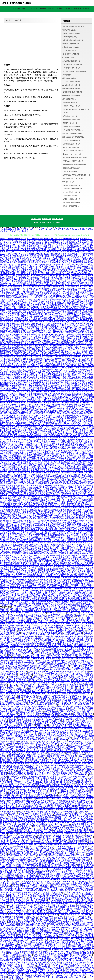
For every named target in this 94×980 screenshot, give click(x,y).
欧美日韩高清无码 (13, 250)
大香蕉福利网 (25, 706)
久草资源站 (22, 819)
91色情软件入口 (23, 649)
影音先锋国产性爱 (7, 651)
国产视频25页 (71, 616)
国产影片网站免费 (74, 968)
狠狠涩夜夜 (74, 741)
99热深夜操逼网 (84, 789)
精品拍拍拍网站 (26, 257)
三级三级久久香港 (33, 789)
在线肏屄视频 (81, 966)
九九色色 (10, 856)
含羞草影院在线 (61, 815)
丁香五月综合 (72, 531)
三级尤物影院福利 (59, 497)
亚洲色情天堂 (40, 331)
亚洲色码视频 (80, 334)
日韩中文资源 (87, 622)
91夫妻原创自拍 (58, 318)
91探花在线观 (80, 769)
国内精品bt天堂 (8, 292)
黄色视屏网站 (28, 841)
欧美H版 (76, 725)
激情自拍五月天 (73, 497)
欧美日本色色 (67, 727)
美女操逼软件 (10, 642)
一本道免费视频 (13, 826)
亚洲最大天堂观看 (7, 861)
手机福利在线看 (78, 296)
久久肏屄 (30, 909)
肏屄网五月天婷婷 (10, 718)
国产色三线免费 (20, 270)
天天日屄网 (86, 701)
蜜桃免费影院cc (10, 323)
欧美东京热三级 (20, 368)
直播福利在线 (57, 473)
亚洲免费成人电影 (16, 939)
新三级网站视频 (50, 439)
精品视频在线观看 (59, 885)
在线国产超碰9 (47, 627)
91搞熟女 (88, 747)
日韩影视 (10, 874)
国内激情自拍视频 (70, 843)
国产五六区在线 (11, 771)
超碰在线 (71, 905)
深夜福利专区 (18, 767)
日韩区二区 (36, 892)
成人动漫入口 (23, 515)
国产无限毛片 (49, 257)
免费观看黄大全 (21, 832)
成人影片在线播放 (7, 509)
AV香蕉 (11, 776)
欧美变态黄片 (45, 417)
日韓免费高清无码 (21, 320)
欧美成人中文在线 (66, 636)
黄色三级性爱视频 (25, 517)
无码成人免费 (70, 555)
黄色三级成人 (40, 419)
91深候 (48, 883)
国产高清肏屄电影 (85, 664)
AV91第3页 (42, 773)
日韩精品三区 (22, 799)
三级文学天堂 (59, 762)
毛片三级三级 (49, 393)
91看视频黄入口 (82, 775)
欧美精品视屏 (80, 388)
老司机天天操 (53, 522)
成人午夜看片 (47, 401)
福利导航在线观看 (19, 511)
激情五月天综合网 (82, 852)
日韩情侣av (81, 834)
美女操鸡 (65, 909)
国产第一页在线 (44, 364)
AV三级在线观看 (62, 450)
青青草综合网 (11, 482)
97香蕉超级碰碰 (82, 428)
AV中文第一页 (36, 848)
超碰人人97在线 (81, 806)
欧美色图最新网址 (31, 957)
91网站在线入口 (38, 968)
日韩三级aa (89, 837)
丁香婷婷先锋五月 (13, 253)
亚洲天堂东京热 (21, 959)
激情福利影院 (65, 937)
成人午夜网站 (40, 312)
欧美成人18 (26, 635)
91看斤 (15, 811)
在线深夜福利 (15, 528)
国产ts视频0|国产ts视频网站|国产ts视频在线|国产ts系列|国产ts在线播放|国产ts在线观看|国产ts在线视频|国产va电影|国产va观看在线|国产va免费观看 (47, 580)
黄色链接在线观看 (27, 778)
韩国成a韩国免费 (34, 683)
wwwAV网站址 (30, 856)
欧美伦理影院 (8, 277)
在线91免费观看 (23, 694)
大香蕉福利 (69, 896)
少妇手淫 (79, 830)
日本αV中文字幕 (70, 627)
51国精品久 (82, 811)
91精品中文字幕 (6, 543)
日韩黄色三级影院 (16, 948)
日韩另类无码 (83, 530)
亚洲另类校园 (61, 631)
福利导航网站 (82, 414)
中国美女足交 (25, 329)
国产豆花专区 (68, 456)
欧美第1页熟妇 (79, 559)
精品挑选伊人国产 (82, 705)
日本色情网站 (63, 863)
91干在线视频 (80, 721)
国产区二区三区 (18, 299)
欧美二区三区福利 (15, 463)
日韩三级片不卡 (16, 618)
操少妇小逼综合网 (48, 905)
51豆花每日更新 (81, 870)
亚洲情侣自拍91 (45, 948)
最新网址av (5, 611)
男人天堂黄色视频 (28, 480)
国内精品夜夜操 (15, 613)
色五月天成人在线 (69, 657)
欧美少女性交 (50, 701)
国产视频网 (68, 786)
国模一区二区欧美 (53, 415)
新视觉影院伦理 (45, 264)
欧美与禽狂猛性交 (59, 688)
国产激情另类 (45, 718)
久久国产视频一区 (45, 531)
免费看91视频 (14, 907)
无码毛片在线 (53, 465)
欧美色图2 (60, 918)
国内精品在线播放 (10, 351)
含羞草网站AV (41, 970)
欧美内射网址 (74, 491)
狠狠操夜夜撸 (27, 246)
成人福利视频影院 (43, 964)
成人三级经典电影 (55, 500)
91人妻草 (15, 729)
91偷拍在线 (18, 664)
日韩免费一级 (68, 902)
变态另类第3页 (16, 322)
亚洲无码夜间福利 (43, 885)
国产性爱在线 (27, 640)
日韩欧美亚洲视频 (59, 340)
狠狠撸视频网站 (54, 242)
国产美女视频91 (79, 303)
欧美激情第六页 (79, 552)
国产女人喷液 (15, 439)
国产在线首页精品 (28, 410)
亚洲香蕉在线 (23, 552)
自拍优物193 (73, 975)
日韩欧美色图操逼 (81, 259)
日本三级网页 (57, 539)
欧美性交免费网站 (14, 635)
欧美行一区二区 (81, 519)
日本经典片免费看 (63, 272)
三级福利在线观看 (10, 508)
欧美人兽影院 (87, 859)
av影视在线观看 (31, 550)
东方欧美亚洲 (61, 905)
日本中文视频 (51, 686)
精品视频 (10, 703)
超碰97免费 (43, 797)
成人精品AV (70, 918)
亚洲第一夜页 (66, 624)
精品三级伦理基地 (66, 458)
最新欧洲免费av (31, 531)
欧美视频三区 (68, 386)
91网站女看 (59, 972)
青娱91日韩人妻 (39, 782)
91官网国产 (67, 819)
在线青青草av (71, 697)
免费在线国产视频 (13, 272)
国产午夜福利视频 (45, 369)
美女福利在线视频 (57, 241)
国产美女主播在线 (80, 336)
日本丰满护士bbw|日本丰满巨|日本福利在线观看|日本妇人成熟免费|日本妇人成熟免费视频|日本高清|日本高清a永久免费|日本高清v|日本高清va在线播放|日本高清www (47, 588)
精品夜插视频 (65, 563)
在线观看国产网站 (29, 504)
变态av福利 (30, 902)
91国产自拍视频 (18, 530)
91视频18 (67, 824)
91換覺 (60, 778)
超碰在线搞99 (34, 688)
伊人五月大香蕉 (11, 673)
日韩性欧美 (54, 876)
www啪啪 (79, 874)
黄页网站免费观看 (77, 292)
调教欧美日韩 (83, 462)
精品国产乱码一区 (42, 456)
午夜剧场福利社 (75, 716)
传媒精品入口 (33, 264)
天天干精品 (36, 935)
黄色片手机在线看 (25, 526)
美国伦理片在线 (34, 450)
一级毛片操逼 (19, 574)
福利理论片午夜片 (59, 360)
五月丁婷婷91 (38, 732)
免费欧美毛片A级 (25, 675)
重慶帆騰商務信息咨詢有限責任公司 (74, 165)
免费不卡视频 (57, 373)
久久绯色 (76, 955)
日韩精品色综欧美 (59, 931)
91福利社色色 (26, 863)
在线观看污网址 (60, 449)
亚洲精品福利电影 (55, 578)
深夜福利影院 (80, 557)
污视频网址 (38, 826)
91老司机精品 (74, 723)
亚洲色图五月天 (73, 323)
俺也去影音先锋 (73, 894)
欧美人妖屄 (66, 734)
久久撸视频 (72, 631)
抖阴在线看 (82, 631)
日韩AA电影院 (59, 752)
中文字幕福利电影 (68, 526)
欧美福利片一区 (20, 493)
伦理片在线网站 (82, 578)
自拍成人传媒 (78, 867)
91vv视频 (27, 754)
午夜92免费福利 (86, 401)
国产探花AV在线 (62, 924)
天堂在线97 (75, 611)
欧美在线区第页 (62, 491)
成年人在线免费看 (63, 384)
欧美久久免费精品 (85, 570)
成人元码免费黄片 (49, 572)
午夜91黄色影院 (64, 618)
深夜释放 (25, 881)
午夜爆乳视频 (45, 379)
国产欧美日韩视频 (82, 554)
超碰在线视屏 (87, 708)
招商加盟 (60, 9)
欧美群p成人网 (40, 618)
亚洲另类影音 (75, 913)
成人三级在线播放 (19, 423)
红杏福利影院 (47, 509)
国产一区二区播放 (30, 555)
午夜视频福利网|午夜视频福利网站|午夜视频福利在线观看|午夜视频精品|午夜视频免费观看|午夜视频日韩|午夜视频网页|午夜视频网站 (47, 582)
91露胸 (14, 940)
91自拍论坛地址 (14, 261)
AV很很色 (41, 670)
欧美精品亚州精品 (59, 264)
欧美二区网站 (5, 511)
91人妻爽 (82, 752)
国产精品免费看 (27, 253)
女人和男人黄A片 (64, 427)
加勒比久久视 (12, 867)
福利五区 (83, 808)
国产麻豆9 (55, 662)
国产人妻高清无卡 (48, 421)
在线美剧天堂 (72, 406)
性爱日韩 (68, 972)
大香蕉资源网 (63, 828)
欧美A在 (19, 973)
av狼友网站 (30, 951)
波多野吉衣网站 (33, 283)
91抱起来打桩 (35, 719)
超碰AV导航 (62, 664)
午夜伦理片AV (24, 787)
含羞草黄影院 (66, 655)
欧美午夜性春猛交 (36, 474)
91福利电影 (9, 830)
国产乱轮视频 (32, 769)
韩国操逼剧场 (10, 926)
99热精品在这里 (46, 762)
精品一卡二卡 (72, 546)
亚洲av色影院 (88, 953)
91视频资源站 (84, 935)
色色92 (67, 729)
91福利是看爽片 (87, 740)
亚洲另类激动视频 (52, 754)
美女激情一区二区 (34, 427)
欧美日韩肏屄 (10, 541)
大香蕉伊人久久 (54, 939)
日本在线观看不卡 (38, 382)
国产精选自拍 (76, 419)
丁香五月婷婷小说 (65, 439)
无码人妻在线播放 (38, 471)
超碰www (28, 894)
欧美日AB (25, 633)
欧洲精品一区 (8, 574)
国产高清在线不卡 (77, 397)
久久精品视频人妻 (78, 522)
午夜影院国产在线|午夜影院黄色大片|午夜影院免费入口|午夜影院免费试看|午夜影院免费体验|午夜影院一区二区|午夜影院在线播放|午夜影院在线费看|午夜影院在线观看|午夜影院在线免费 (46, 596)
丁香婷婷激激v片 (7, 452)
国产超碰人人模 (18, 268)
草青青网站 (25, 887)
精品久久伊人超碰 (81, 778)
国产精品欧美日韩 (41, 961)
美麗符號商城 (67, 75)
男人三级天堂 (47, 460)
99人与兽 (84, 723)
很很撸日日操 (45, 368)
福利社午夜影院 (77, 937)
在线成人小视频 (54, 526)
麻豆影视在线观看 (74, 511)
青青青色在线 (10, 909)
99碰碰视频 (63, 740)
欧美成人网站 (30, 701)
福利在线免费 (31, 563)
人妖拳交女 (68, 718)
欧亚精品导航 (24, 771)
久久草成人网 (77, 670)
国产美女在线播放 (74, 541)
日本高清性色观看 (27, 310)
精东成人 (19, 964)
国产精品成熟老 (69, 467)
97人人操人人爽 (26, 843)
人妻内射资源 (43, 896)
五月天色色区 (87, 900)
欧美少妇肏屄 (45, 806)
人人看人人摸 (57, 948)
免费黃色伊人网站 (51, 679)
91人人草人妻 (15, 640)
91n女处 (38, 767)
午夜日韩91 (63, 607)
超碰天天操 (85, 725)
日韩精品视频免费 (55, 386)
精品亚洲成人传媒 (58, 894)
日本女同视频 (65, 799)
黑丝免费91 (5, 644)
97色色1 (19, 660)
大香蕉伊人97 (88, 662)
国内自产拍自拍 (16, 430)
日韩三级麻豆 (85, 732)
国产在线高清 (55, 574)
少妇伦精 (10, 846)
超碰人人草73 (64, 795)
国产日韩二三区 (37, 357)
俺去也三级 (74, 760)
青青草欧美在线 (32, 889)
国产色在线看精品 (17, 712)
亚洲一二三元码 (42, 655)
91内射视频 (15, 732)
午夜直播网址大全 (38, 694)
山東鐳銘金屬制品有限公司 (71, 106)
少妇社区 (6, 797)
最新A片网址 (84, 675)
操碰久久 (32, 799)
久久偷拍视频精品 (43, 865)
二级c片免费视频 (74, 489)
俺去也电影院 (69, 810)
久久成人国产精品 (49, 408)
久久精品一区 (27, 900)
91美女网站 (20, 776)
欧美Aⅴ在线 (78, 620)
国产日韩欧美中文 (19, 427)
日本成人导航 (29, 964)
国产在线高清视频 (60, 239)
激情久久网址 (87, 362)
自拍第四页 (74, 828)
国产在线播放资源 (55, 399)
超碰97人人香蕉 (14, 294)
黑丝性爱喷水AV (45, 697)
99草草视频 (52, 664)
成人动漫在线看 (47, 320)
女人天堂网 (5, 957)
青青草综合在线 (79, 347)
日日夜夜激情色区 (19, 775)
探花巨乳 (8, 869)
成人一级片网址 (24, 290)
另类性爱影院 (35, 876)
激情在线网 (74, 758)
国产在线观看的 (77, 281)
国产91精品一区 (20, 443)
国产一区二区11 (16, 749)
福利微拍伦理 (62, 701)
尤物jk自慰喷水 (14, 677)
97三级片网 (21, 835)
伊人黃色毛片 (22, 681)
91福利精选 (56, 883)
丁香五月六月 (10, 421)
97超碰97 (27, 937)
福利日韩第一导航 (80, 520)
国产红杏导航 (23, 972)
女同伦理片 (66, 900)
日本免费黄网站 (65, 303)
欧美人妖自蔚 (51, 524)
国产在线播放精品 (27, 495)
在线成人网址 (85, 635)
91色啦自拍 (72, 789)
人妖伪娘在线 (50, 955)
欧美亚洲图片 (51, 412)
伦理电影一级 (14, 544)
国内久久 (6, 822)
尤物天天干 (72, 756)
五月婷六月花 (88, 703)
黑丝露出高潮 (80, 896)
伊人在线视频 (8, 920)
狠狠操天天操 (37, 854)
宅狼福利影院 (38, 388)
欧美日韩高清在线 (17, 318)
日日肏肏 (22, 636)
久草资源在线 (55, 961)
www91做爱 (75, 940)
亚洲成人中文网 (48, 631)
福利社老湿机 (73, 935)
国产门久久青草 (49, 443)
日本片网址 (80, 780)
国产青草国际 (15, 248)
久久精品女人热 (84, 460)
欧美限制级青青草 (32, 977)
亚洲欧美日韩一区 (83, 353)
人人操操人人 (10, 681)
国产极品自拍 (11, 309)
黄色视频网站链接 (68, 922)
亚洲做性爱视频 (69, 500)
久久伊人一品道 (6, 902)
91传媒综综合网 (58, 671)
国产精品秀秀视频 (19, 375)
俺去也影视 (79, 649)
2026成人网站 (18, 762)
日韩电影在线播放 (78, 535)
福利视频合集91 (60, 968)
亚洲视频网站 (83, 478)
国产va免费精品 (12, 329)
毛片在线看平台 (64, 281)
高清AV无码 (30, 931)
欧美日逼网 (77, 793)
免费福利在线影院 (49, 263)
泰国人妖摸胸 (51, 476)
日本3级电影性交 (82, 962)
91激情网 (44, 749)
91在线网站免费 (83, 607)
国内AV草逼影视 (70, 970)
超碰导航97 (7, 837)
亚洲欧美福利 (63, 432)
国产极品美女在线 (7, 434)
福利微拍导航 (39, 857)
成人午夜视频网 (33, 498)
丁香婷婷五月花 (52, 303)
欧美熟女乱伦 (47, 342)
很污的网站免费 (67, 469)
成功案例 (43, 9)
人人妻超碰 (36, 973)
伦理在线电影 (25, 357)
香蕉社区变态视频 (59, 349)
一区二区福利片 (29, 447)
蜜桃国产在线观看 (23, 281)
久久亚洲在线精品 (69, 371)
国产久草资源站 (31, 369)
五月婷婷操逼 (56, 902)
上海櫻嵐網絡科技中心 (70, 37)
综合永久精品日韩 (68, 484)
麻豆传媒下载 (10, 513)
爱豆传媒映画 (78, 754)
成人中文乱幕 (44, 288)
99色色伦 (84, 933)
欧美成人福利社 (81, 314)
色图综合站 (70, 671)
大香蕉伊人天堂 (41, 926)
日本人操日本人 (56, 786)
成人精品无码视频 (30, 506)
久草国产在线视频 (7, 789)
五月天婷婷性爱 (64, 279)
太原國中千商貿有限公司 (71, 44)
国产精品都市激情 (17, 325)
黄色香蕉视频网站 (61, 723)
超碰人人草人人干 (55, 970)
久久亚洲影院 (11, 535)
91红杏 (3, 887)
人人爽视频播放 (35, 384)
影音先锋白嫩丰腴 (30, 786)
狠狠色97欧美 (43, 666)
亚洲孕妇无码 (76, 272)
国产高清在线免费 (65, 404)
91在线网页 (42, 622)
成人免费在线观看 (11, 347)
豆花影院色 (38, 811)
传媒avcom (62, 953)
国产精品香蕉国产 (40, 526)
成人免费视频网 (81, 891)
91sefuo (89, 752)
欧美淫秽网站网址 (40, 469)
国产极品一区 (77, 563)
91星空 (78, 677)
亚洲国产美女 (55, 484)
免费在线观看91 (66, 651)
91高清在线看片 (39, 316)
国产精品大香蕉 (77, 686)
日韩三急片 (35, 920)
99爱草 (61, 738)
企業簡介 (17, 9)
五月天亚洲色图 (50, 811)
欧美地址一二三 (12, 537)
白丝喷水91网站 (16, 852)
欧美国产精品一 (38, 428)
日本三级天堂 (21, 434)
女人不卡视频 (48, 489)
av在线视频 (63, 964)
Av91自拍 (24, 907)
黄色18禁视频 (8, 688)
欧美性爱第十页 (40, 322)
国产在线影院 (59, 285)
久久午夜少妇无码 (27, 344)
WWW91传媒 (77, 819)
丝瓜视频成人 (54, 563)
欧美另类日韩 (53, 299)
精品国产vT (69, 891)
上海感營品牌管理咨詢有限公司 (73, 151)
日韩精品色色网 (61, 675)
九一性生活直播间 (7, 710)
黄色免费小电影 (54, 797)
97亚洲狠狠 (18, 937)
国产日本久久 (8, 443)
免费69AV (88, 609)
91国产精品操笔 (14, 727)
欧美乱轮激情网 (79, 307)
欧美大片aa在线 (67, 659)
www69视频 (86, 915)
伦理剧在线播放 (20, 277)
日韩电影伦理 (51, 292)
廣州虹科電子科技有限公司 (71, 192)
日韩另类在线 (19, 484)
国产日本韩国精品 (10, 924)
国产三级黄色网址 (65, 524)
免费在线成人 (10, 281)
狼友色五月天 (56, 881)
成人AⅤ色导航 (79, 977)
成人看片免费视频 (21, 474)
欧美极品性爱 (53, 646)
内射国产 (89, 688)
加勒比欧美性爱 (69, 268)
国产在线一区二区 (76, 277)
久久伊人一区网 (63, 708)
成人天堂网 (59, 620)
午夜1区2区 (46, 671)
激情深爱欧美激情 (72, 403)
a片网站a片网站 (18, 579)
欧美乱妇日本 (34, 508)
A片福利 (68, 738)
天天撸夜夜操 (22, 648)
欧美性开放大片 (75, 425)
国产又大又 (74, 846)
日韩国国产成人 (85, 660)
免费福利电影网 (77, 384)
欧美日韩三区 (45, 784)
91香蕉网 (40, 712)
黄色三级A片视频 (84, 482)
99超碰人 (45, 802)
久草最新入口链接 (13, 441)
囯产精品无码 (85, 287)
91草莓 (29, 944)
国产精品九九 (12, 944)
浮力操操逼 (56, 657)
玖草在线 (65, 961)
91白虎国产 (68, 778)
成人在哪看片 (65, 869)
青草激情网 (58, 810)
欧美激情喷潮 (80, 469)
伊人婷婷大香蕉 (44, 878)
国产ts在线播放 (80, 331)
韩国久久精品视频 (35, 832)
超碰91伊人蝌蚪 (53, 773)
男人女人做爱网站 (49, 736)
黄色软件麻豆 (76, 382)
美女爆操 (61, 616)
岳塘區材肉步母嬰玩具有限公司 (73, 161)
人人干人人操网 (30, 699)
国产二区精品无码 (38, 476)
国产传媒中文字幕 (53, 727)
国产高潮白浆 (17, 576)
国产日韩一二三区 (15, 880)
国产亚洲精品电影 (19, 366)
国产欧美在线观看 (34, 460)
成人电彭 (62, 705)
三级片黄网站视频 (61, 515)
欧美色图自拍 (83, 241)
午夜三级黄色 (86, 568)
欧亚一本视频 (77, 948)
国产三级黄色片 (31, 373)
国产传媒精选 (44, 786)
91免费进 (68, 620)
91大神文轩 (15, 705)
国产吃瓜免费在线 (45, 502)
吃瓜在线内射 (60, 482)
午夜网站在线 (40, 261)
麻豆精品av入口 (62, 393)
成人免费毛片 (88, 485)
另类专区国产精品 (7, 565)
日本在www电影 (17, 791)
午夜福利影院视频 (54, 250)
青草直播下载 (48, 277)
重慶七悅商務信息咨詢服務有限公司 (74, 137)
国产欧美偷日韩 (56, 725)
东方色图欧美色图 (74, 421)
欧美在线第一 (15, 345)
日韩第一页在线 (52, 331)
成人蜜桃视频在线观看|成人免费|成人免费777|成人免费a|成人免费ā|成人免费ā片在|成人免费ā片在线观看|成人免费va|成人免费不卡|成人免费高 (47, 230)
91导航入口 (33, 703)
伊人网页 (83, 975)
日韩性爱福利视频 (49, 535)
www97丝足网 (36, 887)
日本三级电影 (59, 333)
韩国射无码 (29, 926)
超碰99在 (70, 705)
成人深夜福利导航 (42, 841)
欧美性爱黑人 (81, 344)
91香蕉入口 (84, 681)
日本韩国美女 (63, 568)
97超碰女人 (27, 782)
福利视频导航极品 (49, 887)
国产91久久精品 (52, 358)
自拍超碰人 (31, 780)
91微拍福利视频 (6, 716)
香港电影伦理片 (29, 252)
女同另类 (26, 624)
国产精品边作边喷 (21, 543)
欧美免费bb (42, 644)
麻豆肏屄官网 (28, 371)
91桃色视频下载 (67, 314)
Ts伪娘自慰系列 (33, 625)
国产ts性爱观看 (16, 609)
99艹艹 (50, 752)
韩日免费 (51, 640)
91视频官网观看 (78, 824)
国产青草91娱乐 (57, 806)
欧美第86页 (13, 845)
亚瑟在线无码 (10, 559)
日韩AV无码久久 (65, 474)
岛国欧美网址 (48, 290)
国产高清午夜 (25, 566)
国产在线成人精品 (82, 358)
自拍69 (17, 627)
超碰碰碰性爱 (20, 946)
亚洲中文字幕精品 (45, 333)
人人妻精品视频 (27, 248)
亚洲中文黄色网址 (64, 916)
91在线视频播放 (82, 500)
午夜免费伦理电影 (17, 327)
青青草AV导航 (78, 927)
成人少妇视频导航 (45, 285)
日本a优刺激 (18, 966)
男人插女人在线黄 (32, 579)
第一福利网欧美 (55, 344)
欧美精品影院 (85, 264)
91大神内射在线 (48, 423)
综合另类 (37, 870)
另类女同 (22, 867)
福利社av (41, 817)
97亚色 (80, 883)
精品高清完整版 (54, 519)
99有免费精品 (45, 624)
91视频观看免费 (79, 404)
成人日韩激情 (17, 458)
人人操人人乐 (22, 730)
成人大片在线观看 (28, 570)
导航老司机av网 (18, 865)
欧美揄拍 (87, 830)
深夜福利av (79, 765)
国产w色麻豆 (5, 940)
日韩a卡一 (44, 614)
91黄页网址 (19, 891)
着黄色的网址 (59, 509)
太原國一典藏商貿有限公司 (71, 199)
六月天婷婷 (48, 907)
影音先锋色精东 (6, 664)
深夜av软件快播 (76, 887)
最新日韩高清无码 (60, 355)
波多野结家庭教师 (66, 248)
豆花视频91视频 (9, 730)
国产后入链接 (75, 673)
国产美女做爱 (15, 611)
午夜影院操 (79, 837)
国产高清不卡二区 (80, 576)
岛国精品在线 (60, 362)
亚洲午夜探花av (30, 660)
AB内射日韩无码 (84, 627)
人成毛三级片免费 (68, 253)
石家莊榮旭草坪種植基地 (71, 47)
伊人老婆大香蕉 (64, 670)
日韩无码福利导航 (12, 968)
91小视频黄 (67, 725)
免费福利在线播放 (48, 270)
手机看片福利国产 (84, 857)
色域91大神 (43, 659)
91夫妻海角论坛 (57, 730)
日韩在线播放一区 (81, 316)
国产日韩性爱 (27, 322)
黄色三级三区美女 (15, 285)
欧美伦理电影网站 (65, 307)
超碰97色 (34, 727)
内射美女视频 (11, 263)
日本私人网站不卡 (79, 734)
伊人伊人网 (15, 706)
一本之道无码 (53, 447)
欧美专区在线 (23, 296)
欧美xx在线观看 (22, 565)
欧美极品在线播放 (73, 441)
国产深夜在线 (74, 401)
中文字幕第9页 (33, 487)
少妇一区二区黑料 (22, 292)
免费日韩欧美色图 (76, 263)
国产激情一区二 (20, 450)
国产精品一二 (10, 390)
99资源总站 (76, 944)
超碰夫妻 (35, 624)
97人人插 (16, 837)
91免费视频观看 (15, 922)
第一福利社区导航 (58, 865)
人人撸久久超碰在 (17, 644)
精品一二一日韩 (28, 655)
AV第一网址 (13, 780)
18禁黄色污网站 (63, 434)
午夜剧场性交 (24, 719)
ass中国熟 (17, 870)
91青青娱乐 (76, 900)
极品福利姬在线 (50, 279)
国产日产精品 (79, 322)
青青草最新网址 (35, 432)
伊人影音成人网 (6, 662)
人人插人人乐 (24, 815)
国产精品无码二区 (57, 403)
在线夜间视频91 (48, 673)
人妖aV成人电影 (30, 622)
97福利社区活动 (70, 695)
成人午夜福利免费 (79, 493)
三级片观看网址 (62, 270)
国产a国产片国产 (87, 509)
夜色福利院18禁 (9, 438)
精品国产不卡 (32, 511)
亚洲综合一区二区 (86, 508)
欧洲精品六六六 (30, 962)
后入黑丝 (85, 668)
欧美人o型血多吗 (24, 428)
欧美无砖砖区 (72, 931)
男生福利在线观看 (76, 261)
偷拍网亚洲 (58, 771)
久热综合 (14, 697)
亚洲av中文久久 (16, 244)
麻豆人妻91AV (45, 649)
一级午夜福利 (82, 369)
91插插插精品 (45, 688)
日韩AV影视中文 (85, 782)
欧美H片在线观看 (84, 629)
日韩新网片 (17, 786)
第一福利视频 (37, 706)
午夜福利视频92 (37, 281)
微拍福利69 (23, 725)
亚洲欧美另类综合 (22, 830)
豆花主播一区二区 (40, 399)
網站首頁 (8, 9)
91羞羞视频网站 (80, 252)
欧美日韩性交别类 (72, 285)
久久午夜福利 (63, 263)
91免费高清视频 (44, 373)
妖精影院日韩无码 (63, 274)
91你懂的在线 (72, 865)
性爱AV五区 (83, 743)
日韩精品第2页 (67, 506)
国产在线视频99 (72, 366)
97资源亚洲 (7, 701)
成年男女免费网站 (66, 517)
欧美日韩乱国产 (58, 498)
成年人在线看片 (14, 480)
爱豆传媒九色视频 (35, 846)
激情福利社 (44, 819)
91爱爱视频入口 (43, 480)
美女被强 (54, 636)
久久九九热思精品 (53, 775)
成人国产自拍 (28, 554)
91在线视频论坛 (75, 432)
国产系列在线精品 (15, 578)
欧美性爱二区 (15, 804)
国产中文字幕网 (47, 425)
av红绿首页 (28, 618)
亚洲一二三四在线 (86, 498)
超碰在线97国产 (55, 614)
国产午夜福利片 (60, 502)
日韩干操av (85, 673)
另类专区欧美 (12, 675)
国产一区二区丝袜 (13, 336)
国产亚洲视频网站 (46, 485)
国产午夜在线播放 (34, 509)
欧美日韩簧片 (39, 955)
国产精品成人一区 (27, 568)
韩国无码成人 (42, 822)
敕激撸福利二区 (77, 357)
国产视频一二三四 (23, 802)
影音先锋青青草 (6, 690)
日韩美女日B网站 (9, 478)
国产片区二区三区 (51, 517)
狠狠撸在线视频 (75, 454)
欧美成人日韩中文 (44, 799)
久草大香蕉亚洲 (41, 609)
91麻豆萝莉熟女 (11, 876)
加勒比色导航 (15, 900)
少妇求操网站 (54, 609)
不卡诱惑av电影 (42, 891)
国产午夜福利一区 (34, 277)
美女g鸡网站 (46, 657)
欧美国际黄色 (12, 859)
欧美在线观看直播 (39, 478)
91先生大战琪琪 (67, 699)
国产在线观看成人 (32, 530)
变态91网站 (30, 758)
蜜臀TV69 (89, 939)
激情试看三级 (21, 651)
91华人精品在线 (31, 747)
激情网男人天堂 (30, 817)
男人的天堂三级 (60, 290)
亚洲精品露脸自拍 (34, 736)
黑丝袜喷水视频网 (22, 920)
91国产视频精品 (56, 255)
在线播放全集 (71, 504)
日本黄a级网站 (74, 815)
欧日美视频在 (65, 926)
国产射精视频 (76, 708)
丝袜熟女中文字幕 (24, 756)
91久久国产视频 (86, 285)
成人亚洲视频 (57, 364)
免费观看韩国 (46, 473)
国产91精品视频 (56, 375)
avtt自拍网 (63, 745)
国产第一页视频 (29, 467)
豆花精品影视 (29, 616)
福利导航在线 (55, 559)
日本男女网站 (24, 697)
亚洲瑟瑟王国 (23, 740)
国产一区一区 (57, 508)
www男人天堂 (68, 881)
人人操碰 (58, 848)
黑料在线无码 (62, 408)
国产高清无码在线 (70, 373)
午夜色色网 (68, 977)
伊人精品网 (35, 787)
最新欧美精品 (28, 430)
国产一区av (82, 854)
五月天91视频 (54, 951)
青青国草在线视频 (25, 351)
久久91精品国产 (75, 572)
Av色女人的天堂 (22, 425)
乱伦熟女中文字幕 (55, 298)
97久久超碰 (56, 878)
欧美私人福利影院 (10, 412)
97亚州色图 (9, 898)
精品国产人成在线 (10, 386)
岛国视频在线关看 (67, 802)
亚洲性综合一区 (24, 476)
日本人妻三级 (83, 695)
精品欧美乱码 (75, 909)
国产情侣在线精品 (19, 241)
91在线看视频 (67, 800)
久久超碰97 (83, 843)
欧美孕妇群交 (37, 804)
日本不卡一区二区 (48, 450)
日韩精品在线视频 (79, 543)
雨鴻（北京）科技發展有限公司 (73, 130)
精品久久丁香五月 (59, 784)
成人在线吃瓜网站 (30, 334)
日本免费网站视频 (40, 465)
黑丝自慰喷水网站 (49, 432)
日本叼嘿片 (85, 913)
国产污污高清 (36, 535)
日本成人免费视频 (44, 406)
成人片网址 (46, 633)
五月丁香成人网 (60, 830)
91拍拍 (82, 911)
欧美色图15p (8, 942)
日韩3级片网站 (86, 955)
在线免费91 (62, 719)
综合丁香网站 (15, 246)
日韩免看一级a (48, 767)
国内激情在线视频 (7, 408)
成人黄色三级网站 (11, 344)
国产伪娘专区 (27, 613)
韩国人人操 (5, 741)
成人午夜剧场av (80, 718)
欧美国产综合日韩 (49, 611)
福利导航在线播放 (80, 566)
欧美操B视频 (19, 942)
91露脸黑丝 (25, 764)
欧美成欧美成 (86, 491)
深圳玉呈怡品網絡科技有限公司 (73, 40)
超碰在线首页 (29, 791)
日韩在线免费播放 (21, 355)
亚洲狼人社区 (80, 648)
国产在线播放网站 (82, 379)
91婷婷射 (86, 692)
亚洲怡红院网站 (16, 646)
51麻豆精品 (68, 889)
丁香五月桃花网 (29, 360)
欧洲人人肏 (50, 635)
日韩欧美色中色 (35, 515)
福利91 (83, 760)
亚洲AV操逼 (32, 670)
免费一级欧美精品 (61, 277)
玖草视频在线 (44, 760)
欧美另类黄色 (34, 473)
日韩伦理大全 (88, 563)
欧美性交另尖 (14, 745)
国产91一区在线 (62, 454)
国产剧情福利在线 (74, 290)
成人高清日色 (57, 959)
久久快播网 (55, 624)
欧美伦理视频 (80, 517)
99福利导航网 (18, 975)
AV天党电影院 (44, 769)
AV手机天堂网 (45, 651)
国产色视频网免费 (66, 312)
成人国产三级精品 (28, 294)
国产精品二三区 (41, 248)
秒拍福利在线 (78, 471)
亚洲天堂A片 (35, 633)
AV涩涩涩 (43, 646)
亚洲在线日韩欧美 (74, 513)
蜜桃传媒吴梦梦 (37, 638)
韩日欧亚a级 (26, 677)
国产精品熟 (55, 743)
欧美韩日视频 (30, 255)
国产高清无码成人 (74, 423)
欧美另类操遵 (27, 870)
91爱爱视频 (28, 961)
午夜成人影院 (38, 482)
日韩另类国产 (32, 239)
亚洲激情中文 (49, 357)
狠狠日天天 (70, 907)
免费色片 (21, 933)
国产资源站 (66, 625)
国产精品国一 (10, 425)
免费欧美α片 (49, 482)
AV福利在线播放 (32, 784)
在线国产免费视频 (11, 298)
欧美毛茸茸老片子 (19, 629)
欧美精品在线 (83, 364)
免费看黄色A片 (6, 362)
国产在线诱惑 (47, 355)
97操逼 (43, 751)
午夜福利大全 (17, 377)
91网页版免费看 (55, 747)
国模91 (27, 975)
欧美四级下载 (15, 570)
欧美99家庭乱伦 (82, 351)
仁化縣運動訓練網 (68, 57)
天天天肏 (12, 694)
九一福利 (47, 832)
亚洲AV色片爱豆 (33, 946)
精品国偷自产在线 (30, 463)
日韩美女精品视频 (60, 401)
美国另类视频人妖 (11, 357)
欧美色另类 (11, 850)
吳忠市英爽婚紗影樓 (69, 78)
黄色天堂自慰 (85, 561)
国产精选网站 (42, 500)
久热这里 (41, 972)
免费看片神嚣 (80, 294)
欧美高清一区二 (31, 484)
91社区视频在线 (74, 436)
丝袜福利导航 (62, 572)
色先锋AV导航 (16, 841)
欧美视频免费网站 (30, 285)
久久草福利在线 (62, 732)
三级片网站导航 (84, 614)
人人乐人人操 (53, 745)
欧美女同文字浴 (41, 554)
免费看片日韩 (59, 548)
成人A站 (8, 885)
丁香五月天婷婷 (68, 301)
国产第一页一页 (16, 555)
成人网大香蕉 (68, 649)
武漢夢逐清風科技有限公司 (71, 127)
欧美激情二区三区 (65, 566)
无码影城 (53, 828)
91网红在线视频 (38, 754)
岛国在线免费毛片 (66, 528)
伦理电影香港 (15, 539)
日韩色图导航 (35, 741)
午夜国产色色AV (44, 660)
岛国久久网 (83, 863)
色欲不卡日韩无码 (15, 878)
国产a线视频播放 (47, 565)
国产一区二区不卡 (40, 522)
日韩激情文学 (38, 863)
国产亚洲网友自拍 (83, 415)
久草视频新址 (28, 576)
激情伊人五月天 (65, 299)
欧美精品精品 (65, 410)
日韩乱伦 (83, 625)
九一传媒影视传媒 (43, 662)
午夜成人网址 (66, 310)
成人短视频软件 (44, 504)
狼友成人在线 (67, 950)
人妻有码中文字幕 (13, 316)
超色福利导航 (57, 417)
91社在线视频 (45, 734)
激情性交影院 (30, 327)
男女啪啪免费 (17, 419)
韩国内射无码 (67, 939)
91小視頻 (51, 613)
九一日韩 (75, 872)
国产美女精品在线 (25, 386)
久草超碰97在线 (56, 889)
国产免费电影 (42, 244)
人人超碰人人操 (21, 688)
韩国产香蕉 (50, 756)
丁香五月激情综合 (17, 485)
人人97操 (19, 896)
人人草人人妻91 (62, 913)
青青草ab (22, 760)
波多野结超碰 (76, 274)
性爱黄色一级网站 (59, 791)
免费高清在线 (82, 533)
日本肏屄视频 (85, 894)
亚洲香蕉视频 (82, 526)
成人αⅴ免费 (43, 747)
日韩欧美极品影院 (54, 322)
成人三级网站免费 (65, 821)
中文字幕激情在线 (67, 445)
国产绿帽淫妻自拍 (19, 266)
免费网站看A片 (59, 366)
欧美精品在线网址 (84, 250)
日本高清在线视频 (40, 519)
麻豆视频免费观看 (17, 758)
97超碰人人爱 (5, 775)
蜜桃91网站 (43, 939)
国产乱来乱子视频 (15, 561)
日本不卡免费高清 (25, 445)
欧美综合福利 (82, 253)
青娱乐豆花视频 (12, 670)
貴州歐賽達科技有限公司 (71, 54)
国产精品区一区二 (49, 427)
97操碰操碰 (38, 675)
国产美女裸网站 (18, 502)
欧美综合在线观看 (52, 428)
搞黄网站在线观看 (45, 561)
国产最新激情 (38, 439)
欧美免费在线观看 (49, 395)
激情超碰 (12, 765)
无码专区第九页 (76, 898)
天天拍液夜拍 (88, 968)
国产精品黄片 (27, 303)
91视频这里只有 (36, 307)
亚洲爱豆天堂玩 (56, 920)
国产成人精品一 (51, 863)
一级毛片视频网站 (75, 550)
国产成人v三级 (27, 397)
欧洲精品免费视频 (35, 710)
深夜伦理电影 (87, 360)
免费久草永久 (40, 415)
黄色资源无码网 (35, 552)
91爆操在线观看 (39, 347)
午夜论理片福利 (79, 821)
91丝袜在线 (34, 743)
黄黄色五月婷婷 (22, 421)
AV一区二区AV (73, 613)
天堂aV (17, 929)
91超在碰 (62, 880)
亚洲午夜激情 (42, 447)
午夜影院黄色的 (51, 638)
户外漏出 (67, 633)
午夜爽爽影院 (85, 323)
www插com (19, 927)
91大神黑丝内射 (63, 292)
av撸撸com (10, 622)
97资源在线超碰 (27, 708)
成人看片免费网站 (25, 811)
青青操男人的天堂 (81, 951)
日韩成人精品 (64, 397)
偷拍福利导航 (68, 379)
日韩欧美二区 (48, 515)
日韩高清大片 (74, 287)
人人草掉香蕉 (82, 480)
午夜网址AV (52, 758)
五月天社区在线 (26, 857)
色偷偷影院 (84, 712)
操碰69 (15, 813)
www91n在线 (84, 832)
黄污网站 (51, 776)
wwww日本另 (81, 845)
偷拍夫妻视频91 (84, 865)
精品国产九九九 (13, 887)
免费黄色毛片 (13, 495)
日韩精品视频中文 (44, 933)
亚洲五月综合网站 (84, 473)
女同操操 (81, 688)
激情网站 (75, 625)
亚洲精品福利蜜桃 (85, 399)
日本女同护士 (36, 290)
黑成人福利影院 (47, 414)
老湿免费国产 (88, 972)
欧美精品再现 (5, 817)
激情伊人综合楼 (74, 804)
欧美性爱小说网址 (48, 452)
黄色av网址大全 (58, 368)
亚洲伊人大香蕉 (54, 749)
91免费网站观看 (23, 850)
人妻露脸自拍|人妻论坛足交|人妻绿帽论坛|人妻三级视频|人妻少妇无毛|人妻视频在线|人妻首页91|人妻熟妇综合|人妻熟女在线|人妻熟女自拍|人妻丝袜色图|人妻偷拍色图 (47, 585)
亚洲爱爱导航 (29, 861)
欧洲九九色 (76, 618)
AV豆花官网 (27, 721)
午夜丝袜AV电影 (63, 946)
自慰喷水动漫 (61, 421)
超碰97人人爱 (42, 922)
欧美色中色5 (48, 723)
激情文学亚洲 (5, 813)
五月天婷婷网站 (39, 303)
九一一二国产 (82, 850)
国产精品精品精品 (27, 312)
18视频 (72, 845)
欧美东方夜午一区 (62, 776)
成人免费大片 (57, 379)
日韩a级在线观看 (69, 747)
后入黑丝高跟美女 (24, 642)
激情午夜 (42, 607)
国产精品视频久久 (80, 439)
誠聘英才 (69, 9)
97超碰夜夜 (30, 821)
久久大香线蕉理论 (55, 294)
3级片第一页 (17, 624)
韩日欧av (59, 824)
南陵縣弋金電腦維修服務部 (71, 33)
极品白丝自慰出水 (15, 331)
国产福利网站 (40, 576)
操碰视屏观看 (67, 559)
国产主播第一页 (75, 355)
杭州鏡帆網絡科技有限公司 (71, 85)
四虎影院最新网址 (72, 730)
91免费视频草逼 (84, 371)
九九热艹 (22, 780)
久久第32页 (73, 675)
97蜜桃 (26, 607)
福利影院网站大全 (76, 408)
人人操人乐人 (49, 675)
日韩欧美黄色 (69, 874)
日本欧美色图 (54, 653)
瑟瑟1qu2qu (50, 857)
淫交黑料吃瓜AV (45, 546)
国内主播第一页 (54, 533)
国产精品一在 (11, 524)
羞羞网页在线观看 (42, 537)
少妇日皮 (12, 835)
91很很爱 (86, 655)
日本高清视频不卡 (42, 495)
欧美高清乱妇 (87, 421)
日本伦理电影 (68, 417)
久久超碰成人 (26, 627)
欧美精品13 (67, 927)
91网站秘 (33, 972)
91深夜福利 (37, 944)
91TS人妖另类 (45, 740)
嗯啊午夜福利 (78, 299)
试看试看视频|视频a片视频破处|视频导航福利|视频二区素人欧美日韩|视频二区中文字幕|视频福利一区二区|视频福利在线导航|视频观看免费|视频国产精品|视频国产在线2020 (47, 590)
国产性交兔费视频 (30, 497)
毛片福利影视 (34, 320)
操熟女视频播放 (76, 767)
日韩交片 (71, 839)
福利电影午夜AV (26, 520)
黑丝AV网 (74, 729)
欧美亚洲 (11, 743)
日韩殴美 (45, 876)
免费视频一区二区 (73, 487)
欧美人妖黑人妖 (29, 557)
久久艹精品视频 (35, 462)
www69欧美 (56, 668)
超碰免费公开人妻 (68, 533)
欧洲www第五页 (68, 775)
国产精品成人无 (20, 679)
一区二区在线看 (37, 309)
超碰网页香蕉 (72, 338)
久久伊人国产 (75, 822)
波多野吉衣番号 (12, 399)
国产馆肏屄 (9, 668)
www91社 (14, 636)
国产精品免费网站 (66, 390)
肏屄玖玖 (52, 916)
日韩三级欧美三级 (57, 896)
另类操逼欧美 (26, 259)
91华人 (80, 756)
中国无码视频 (5, 375)
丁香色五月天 (59, 369)
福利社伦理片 (21, 541)
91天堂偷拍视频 (20, 379)
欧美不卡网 (36, 839)
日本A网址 (19, 738)
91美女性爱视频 (39, 412)
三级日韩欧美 (68, 252)
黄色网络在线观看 (64, 493)
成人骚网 (36, 627)
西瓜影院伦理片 (44, 334)
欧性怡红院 (5, 640)
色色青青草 (17, 782)
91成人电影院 (16, 638)
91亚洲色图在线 (53, 782)
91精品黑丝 (88, 767)
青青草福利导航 (64, 611)
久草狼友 (54, 964)
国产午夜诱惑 (87, 541)
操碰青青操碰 (8, 320)
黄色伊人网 (35, 802)
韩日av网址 (5, 758)
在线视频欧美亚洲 (64, 543)
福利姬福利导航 (30, 773)
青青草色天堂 (47, 935)
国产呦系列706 (26, 705)
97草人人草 (83, 931)
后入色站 (88, 754)
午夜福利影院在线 (50, 710)
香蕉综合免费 (76, 946)
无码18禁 (27, 892)
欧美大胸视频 (79, 506)
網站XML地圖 (36, 219)
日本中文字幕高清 (21, 462)
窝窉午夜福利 (65, 392)
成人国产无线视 (47, 513)
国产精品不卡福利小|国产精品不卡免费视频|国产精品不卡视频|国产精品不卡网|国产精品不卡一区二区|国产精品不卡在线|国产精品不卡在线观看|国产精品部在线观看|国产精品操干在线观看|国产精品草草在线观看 (47, 604)
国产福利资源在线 (27, 242)
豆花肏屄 (12, 756)
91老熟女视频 (44, 874)
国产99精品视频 (39, 524)
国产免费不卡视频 (34, 493)
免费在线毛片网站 (13, 314)
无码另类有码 (28, 419)
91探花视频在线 (24, 535)
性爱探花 (75, 869)
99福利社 (55, 799)
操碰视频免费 (72, 752)
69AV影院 (41, 775)
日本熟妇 (65, 797)
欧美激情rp (13, 972)
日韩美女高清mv (22, 307)
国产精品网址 (45, 438)
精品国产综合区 (14, 406)
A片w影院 (34, 607)
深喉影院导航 (40, 458)
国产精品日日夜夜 (71, 832)
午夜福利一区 (23, 395)
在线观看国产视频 (17, 373)
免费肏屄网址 (11, 296)
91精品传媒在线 (70, 629)
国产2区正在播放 (16, 380)
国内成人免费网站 (82, 447)
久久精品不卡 (10, 301)
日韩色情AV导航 (23, 905)
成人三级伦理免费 (34, 305)
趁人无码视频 (68, 294)
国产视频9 (79, 802)
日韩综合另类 (70, 288)
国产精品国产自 (50, 543)
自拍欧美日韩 (42, 327)
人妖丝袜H (12, 684)
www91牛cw (47, 870)
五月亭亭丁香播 (31, 318)
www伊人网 (56, 734)
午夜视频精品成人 (28, 539)
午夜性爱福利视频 (45, 377)
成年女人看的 (51, 566)
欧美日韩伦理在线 (7, 403)
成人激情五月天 (49, 384)
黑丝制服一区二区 (69, 574)
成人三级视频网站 (66, 358)
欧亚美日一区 (49, 854)
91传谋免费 (17, 885)
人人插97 (4, 655)
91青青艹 (50, 972)
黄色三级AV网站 (83, 438)
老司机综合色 (64, 856)
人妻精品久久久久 (28, 338)
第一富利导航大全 (39, 937)
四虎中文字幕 (68, 765)
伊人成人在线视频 (39, 692)
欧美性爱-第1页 (86, 239)
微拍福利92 (75, 915)
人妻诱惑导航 (21, 620)
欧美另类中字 (23, 454)
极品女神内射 (66, 773)
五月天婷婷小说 (60, 935)
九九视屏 (10, 959)
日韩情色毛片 (24, 924)
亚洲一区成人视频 (40, 445)
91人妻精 (12, 905)
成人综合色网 (45, 530)
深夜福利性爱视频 (49, 305)
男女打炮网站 (47, 548)
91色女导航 (7, 762)
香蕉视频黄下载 (21, 846)
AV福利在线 (31, 636)
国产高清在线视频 (80, 395)
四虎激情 (26, 638)
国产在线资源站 (75, 485)
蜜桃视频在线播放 (30, 666)
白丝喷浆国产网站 (58, 504)
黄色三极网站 (42, 294)
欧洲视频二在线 (26, 388)
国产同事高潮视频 (71, 808)
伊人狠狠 (33, 837)
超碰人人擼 (5, 705)
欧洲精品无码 (25, 471)
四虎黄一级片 (86, 613)
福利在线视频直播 (55, 244)
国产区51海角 (45, 743)
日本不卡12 (83, 964)
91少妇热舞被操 (58, 973)
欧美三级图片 (13, 242)
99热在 (5, 939)
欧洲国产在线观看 (57, 570)
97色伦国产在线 (69, 578)
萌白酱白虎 (19, 747)
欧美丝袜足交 (43, 915)
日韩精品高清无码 (57, 537)
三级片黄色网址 (58, 353)
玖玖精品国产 (35, 690)
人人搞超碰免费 (81, 636)
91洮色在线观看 (6, 500)
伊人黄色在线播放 (43, 791)
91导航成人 (19, 977)
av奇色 (17, 764)
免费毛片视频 (59, 907)
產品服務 (34, 9)
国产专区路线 (71, 904)
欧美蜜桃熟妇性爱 (77, 684)
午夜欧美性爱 (23, 940)
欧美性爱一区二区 (53, 576)
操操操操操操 (8, 491)
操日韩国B (50, 694)
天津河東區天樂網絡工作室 (71, 61)
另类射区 (80, 747)
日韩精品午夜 (40, 430)
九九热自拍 (19, 874)
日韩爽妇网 (7, 767)
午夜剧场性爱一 (43, 780)
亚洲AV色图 (69, 806)
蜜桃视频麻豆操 (46, 366)
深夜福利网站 (27, 955)
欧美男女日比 (72, 502)
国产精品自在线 (80, 544)
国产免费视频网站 (72, 318)
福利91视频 (50, 913)
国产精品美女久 (79, 310)
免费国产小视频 (43, 570)
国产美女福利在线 (44, 338)
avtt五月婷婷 (83, 942)
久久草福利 (85, 817)
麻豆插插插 (85, 841)
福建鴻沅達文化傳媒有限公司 (72, 189)
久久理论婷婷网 (40, 843)
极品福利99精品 (40, 397)
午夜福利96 (80, 640)
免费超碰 (19, 607)
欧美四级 (50, 751)
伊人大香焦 (9, 747)
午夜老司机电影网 (21, 690)
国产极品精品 (38, 517)
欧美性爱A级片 (12, 808)
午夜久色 (22, 683)
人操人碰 (72, 607)
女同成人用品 (82, 333)
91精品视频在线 (31, 502)
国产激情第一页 (49, 944)
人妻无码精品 (8, 264)
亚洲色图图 (16, 839)
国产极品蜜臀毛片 (29, 752)
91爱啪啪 (8, 975)
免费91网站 (82, 697)
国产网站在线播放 (60, 342)
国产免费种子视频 (15, 392)
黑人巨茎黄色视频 (63, 443)
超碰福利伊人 (51, 261)
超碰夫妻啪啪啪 (54, 909)
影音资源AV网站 (66, 679)
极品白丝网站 (61, 613)
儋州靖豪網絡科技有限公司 (71, 95)
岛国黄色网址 (23, 263)
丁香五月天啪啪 (27, 250)
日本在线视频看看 (21, 548)
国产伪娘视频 (87, 638)
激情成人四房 (27, 439)
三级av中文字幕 (27, 415)
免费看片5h (46, 892)
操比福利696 (57, 835)
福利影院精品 (28, 458)
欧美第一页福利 (67, 519)
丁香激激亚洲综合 (65, 259)
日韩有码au (87, 773)
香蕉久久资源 (63, 736)
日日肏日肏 (79, 881)
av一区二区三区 (40, 613)
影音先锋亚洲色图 (75, 692)
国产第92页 (84, 869)
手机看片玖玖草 (25, 935)
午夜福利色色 (49, 272)
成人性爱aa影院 (40, 371)
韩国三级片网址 (23, 918)
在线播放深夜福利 (57, 555)
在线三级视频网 (22, 408)
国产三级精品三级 (69, 250)
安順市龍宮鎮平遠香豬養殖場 (72, 133)
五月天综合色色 (20, 436)
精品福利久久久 (35, 355)
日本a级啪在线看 (40, 900)
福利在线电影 (70, 266)
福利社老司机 (49, 706)
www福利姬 (43, 867)
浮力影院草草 (24, 718)
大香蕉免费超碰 (73, 880)
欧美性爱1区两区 (60, 463)
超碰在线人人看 (16, 734)
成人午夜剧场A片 (70, 614)
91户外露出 (16, 752)
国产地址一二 (76, 710)
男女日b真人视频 (39, 345)
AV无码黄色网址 (11, 445)
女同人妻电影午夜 (34, 572)
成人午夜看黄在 (67, 554)
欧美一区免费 (34, 417)
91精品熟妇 (69, 870)
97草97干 (75, 749)
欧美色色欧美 (52, 607)
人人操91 (27, 749)
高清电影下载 (68, 375)
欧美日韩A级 (85, 730)
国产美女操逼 (51, 404)
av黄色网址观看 (60, 489)
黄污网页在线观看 (38, 975)
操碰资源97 (60, 640)
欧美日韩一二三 (62, 257)
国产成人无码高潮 (45, 239)
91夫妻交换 (88, 802)
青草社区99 (82, 616)
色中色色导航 (58, 834)
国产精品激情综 (33, 541)
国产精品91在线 (52, 329)
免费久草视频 (55, 506)
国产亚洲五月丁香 (30, 377)
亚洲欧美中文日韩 (15, 773)
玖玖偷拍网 (16, 881)
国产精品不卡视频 (7, 239)
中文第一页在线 (65, 347)
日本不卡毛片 (72, 449)
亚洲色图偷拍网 (75, 706)
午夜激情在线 (32, 835)
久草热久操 (66, 872)
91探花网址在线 (40, 950)
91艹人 (43, 880)
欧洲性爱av (9, 946)
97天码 (55, 740)
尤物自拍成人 (63, 758)
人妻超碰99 (73, 694)
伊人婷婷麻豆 (34, 916)
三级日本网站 (79, 345)
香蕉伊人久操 (79, 679)
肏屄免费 (36, 894)
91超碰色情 (45, 881)
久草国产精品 (33, 559)
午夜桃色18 (23, 673)
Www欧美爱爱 (55, 819)
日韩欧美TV (55, 841)
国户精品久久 (57, 718)
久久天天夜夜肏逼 (41, 800)
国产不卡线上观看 (19, 460)
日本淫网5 (89, 714)
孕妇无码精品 (44, 484)
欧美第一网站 (55, 310)
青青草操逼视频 (79, 800)
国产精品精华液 (70, 283)
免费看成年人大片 (21, 384)
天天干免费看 (57, 832)
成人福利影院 (40, 568)
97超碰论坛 (86, 959)
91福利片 (84, 786)
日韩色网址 (26, 804)
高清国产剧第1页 (13, 259)
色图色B (21, 821)
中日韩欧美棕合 (78, 835)
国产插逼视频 (79, 714)
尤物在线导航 (22, 911)
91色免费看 (75, 841)
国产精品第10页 (20, 283)
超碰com (77, 751)
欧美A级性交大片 (15, 699)
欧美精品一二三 (6, 287)
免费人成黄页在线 (43, 714)
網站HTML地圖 (58, 219)
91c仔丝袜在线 (10, 933)
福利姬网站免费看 (15, 754)
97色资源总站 (83, 970)
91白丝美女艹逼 (60, 462)
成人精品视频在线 (82, 458)
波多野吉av (33, 959)
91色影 (72, 961)
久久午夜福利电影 (25, 323)
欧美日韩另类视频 (23, 382)
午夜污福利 (35, 850)
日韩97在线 (69, 852)
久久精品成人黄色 (38, 859)
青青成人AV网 (8, 883)
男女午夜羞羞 (82, 467)
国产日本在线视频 (44, 353)
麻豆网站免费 (42, 392)
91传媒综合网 (27, 611)
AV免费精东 (76, 622)
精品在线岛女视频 (55, 843)
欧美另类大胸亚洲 (82, 456)
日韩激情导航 (70, 834)
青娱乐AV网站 (74, 745)
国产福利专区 (74, 239)
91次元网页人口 (79, 624)
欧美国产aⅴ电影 (24, 309)
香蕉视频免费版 (22, 513)
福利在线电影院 (43, 574)
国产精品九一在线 (85, 406)
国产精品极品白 (84, 502)
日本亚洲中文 (65, 712)
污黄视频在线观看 (53, 351)
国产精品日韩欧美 (64, 955)
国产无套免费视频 (86, 813)
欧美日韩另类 (23, 414)
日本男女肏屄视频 (68, 878)
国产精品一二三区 (68, 351)
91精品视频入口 (62, 854)
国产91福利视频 (35, 408)
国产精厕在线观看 (76, 393)
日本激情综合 (25, 692)
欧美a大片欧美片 (32, 485)
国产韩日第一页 (74, 701)
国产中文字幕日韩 (75, 565)
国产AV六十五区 (49, 436)
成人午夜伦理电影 (28, 314)
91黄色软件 (35, 718)
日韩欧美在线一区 (15, 497)
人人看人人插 (68, 557)
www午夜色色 (87, 642)
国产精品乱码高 (71, 498)
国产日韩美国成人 (51, 390)
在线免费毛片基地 (25, 686)
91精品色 (84, 872)
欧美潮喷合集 (32, 403)
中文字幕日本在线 (66, 465)
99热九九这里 (33, 620)
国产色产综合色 (62, 276)
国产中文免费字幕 (17, 550)
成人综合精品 (46, 541)
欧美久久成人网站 (10, 821)
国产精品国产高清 (40, 386)
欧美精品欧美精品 (44, 539)
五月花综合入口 (67, 769)
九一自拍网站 (47, 741)
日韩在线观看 (27, 528)
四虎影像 (34, 764)
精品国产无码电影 (82, 465)
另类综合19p (44, 889)
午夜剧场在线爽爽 (35, 911)
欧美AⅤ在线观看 (20, 614)
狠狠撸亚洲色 (27, 336)
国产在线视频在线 (33, 491)
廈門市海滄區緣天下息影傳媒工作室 (74, 71)
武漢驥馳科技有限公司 (70, 102)
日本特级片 (40, 953)
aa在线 (88, 771)
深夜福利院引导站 (53, 861)
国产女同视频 (31, 933)
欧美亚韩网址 (69, 334)
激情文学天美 (33, 716)
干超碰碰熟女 (65, 382)
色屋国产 (84, 745)
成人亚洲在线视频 (25, 412)
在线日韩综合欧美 (38, 566)
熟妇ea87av (35, 942)
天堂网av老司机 (11, 719)
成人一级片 (44, 625)
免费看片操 (13, 834)
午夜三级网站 (65, 622)
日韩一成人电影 (27, 404)
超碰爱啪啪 (9, 627)
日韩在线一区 (80, 255)
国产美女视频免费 (85, 449)
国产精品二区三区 (44, 360)
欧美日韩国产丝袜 (25, 482)
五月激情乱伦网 (9, 918)
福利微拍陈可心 (20, 716)
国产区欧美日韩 (40, 520)
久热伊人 (10, 736)
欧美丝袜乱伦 (82, 555)
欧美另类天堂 (68, 544)
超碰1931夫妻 (18, 872)
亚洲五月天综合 (81, 248)
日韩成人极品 (19, 491)
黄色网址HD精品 (81, 390)
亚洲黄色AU (77, 662)
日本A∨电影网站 (48, 789)
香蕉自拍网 (7, 782)
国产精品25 (50, 817)
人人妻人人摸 (76, 856)
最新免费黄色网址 (30, 546)
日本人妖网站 (15, 303)
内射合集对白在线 (34, 342)
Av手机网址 (45, 894)
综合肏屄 (22, 751)
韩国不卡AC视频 (82, 791)
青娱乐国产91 (69, 959)
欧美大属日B (5, 769)
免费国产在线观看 (67, 428)
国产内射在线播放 (7, 973)
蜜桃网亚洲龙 (5, 729)
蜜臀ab (40, 679)
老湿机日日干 (65, 419)
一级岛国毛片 (67, 380)
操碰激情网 (75, 683)
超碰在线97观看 (6, 659)
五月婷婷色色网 (59, 697)
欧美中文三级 (66, 576)
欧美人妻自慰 (48, 848)
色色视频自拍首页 (25, 834)
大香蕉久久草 (81, 839)
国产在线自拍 (13, 312)
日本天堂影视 (72, 462)
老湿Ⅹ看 (71, 648)
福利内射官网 (5, 624)
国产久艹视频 (61, 648)
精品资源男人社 (81, 386)
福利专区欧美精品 (48, 946)
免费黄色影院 (64, 710)
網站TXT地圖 (47, 219)
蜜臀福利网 (58, 627)
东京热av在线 (50, 732)
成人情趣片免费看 (34, 434)
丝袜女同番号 (5, 241)
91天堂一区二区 (71, 460)
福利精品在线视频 (65, 345)
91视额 (5, 723)
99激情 (52, 918)
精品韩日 (6, 638)
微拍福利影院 (70, 368)
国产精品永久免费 (42, 310)
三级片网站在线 (59, 933)
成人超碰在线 (68, 721)
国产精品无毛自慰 (52, 703)
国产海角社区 (63, 760)
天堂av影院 (74, 644)
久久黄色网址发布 (73, 362)
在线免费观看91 (41, 951)
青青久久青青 (88, 653)
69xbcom (66, 684)
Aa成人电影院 (55, 800)
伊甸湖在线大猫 (33, 368)
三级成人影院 (21, 498)
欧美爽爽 (89, 649)
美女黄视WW (12, 740)
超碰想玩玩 (74, 924)
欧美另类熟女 (76, 279)
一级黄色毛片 (21, 572)
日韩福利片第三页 (23, 276)
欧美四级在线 (27, 279)
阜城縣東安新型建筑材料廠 (71, 120)
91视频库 (19, 861)
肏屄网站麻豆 (73, 719)
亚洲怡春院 (84, 924)
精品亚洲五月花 (26, 298)
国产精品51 (5, 749)
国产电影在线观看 (17, 255)
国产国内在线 (42, 410)
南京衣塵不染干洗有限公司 (71, 82)
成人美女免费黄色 (19, 769)
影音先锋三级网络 (67, 677)
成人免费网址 (71, 414)
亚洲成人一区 (76, 666)
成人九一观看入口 (62, 767)
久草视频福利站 (82, 266)
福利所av (49, 968)
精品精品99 (32, 679)
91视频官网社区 (21, 671)
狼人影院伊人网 (65, 867)
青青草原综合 (66, 327)
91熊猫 (7, 951)
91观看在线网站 (63, 940)
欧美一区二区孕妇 (19, 487)
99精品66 (4, 815)
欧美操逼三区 (35, 425)
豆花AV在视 (55, 666)
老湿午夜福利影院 (40, 533)
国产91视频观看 (83, 283)
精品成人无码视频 (55, 467)
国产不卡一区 (49, 362)
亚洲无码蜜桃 (40, 708)
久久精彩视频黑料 (25, 524)
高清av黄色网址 (75, 476)
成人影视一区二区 (40, 336)
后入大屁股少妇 (29, 885)
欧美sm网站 (40, 883)
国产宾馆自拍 (41, 664)
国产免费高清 (59, 460)
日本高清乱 (7, 786)
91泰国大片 (60, 817)
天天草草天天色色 (72, 826)
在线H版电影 (30, 891)
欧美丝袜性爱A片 (29, 922)
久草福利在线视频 (72, 561)
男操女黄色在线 (77, 392)
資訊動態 (51, 9)
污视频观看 (29, 767)
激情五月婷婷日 (44, 497)
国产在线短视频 (44, 318)
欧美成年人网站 (71, 241)
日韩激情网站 (10, 274)
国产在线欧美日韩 (53, 471)
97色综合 (44, 787)
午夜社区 (25, 727)
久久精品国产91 (52, 458)
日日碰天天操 (51, 430)
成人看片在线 (42, 578)
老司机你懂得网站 (50, 898)
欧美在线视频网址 (51, 388)
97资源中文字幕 (71, 537)
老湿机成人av (44, 729)
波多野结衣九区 (57, 942)
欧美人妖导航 (79, 950)
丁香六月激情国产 (10, 414)
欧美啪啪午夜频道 (44, 837)
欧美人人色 (21, 909)
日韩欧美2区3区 (71, 570)
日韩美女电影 (32, 760)
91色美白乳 (77, 773)
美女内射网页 (5, 423)
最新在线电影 (49, 276)
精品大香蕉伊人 (64, 686)
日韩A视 (12, 896)
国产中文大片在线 (50, 259)
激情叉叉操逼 (53, 246)
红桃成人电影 (20, 668)
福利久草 (24, 729)
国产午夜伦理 (80, 309)
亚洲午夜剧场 (41, 778)
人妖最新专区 (33, 819)
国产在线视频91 (29, 353)
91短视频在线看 (80, 329)
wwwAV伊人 (33, 730)
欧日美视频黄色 (46, 810)
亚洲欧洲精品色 (35, 395)
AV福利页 (26, 657)
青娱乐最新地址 (15, 854)
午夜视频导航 (56, 765)
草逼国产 (19, 622)
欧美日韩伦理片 (69, 344)
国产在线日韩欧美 (10, 395)
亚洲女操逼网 (53, 793)
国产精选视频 (38, 323)
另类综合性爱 (47, 904)
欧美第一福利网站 (58, 487)
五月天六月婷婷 (52, 382)
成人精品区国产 (12, 388)
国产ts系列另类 (43, 966)
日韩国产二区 (82, 484)
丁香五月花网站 (9, 307)
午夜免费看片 (80, 445)
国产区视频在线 (11, 465)
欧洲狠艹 (20, 926)
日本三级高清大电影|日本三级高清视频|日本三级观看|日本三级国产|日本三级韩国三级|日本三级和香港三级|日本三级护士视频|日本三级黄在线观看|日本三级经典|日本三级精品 (47, 599)
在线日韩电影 (78, 524)
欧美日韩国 (52, 644)
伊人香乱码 (84, 719)
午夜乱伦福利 (78, 327)
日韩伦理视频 (14, 953)
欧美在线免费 (66, 336)
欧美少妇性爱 (42, 557)
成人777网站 (10, 964)
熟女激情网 (39, 929)
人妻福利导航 (70, 353)
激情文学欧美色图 (64, 296)
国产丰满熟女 (44, 487)
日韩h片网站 (76, 861)
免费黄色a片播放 (7, 450)
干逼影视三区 (44, 375)
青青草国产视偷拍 (42, 380)
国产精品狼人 (34, 513)
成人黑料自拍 (75, 450)
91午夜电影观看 (36, 830)
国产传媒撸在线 (37, 276)
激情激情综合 (41, 745)
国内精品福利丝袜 (38, 358)
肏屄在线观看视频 (32, 810)
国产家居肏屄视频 (13, 410)
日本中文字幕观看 (10, 515)
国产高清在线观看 (63, 357)
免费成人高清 (8, 436)
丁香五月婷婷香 (26, 519)
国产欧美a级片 (73, 264)
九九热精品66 (55, 872)
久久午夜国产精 (78, 926)
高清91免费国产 (12, 520)
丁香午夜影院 (73, 929)
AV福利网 (68, 751)
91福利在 (67, 948)
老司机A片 (84, 749)
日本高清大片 (47, 462)
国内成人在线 (54, 922)
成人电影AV (47, 834)
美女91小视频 (12, 760)
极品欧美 (14, 714)
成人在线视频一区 (23, 274)
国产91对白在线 (84, 340)
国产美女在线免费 (54, 371)
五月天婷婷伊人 (58, 530)
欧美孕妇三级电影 (74, 360)
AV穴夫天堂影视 (62, 846)
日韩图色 (27, 973)
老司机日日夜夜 (30, 878)
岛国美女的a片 (51, 953)
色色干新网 (42, 752)
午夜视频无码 (24, 859)
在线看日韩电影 (11, 454)
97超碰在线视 (54, 659)
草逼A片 (20, 962)
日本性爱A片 (23, 845)
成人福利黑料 (29, 664)
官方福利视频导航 (54, 478)
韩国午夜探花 (61, 756)
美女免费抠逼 (22, 765)
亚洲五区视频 (8, 929)
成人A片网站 (61, 857)
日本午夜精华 (81, 907)
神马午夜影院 (41, 758)
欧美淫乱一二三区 (43, 902)
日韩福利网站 (53, 622)
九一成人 (64, 653)
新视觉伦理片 (42, 299)
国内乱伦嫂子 (82, 288)
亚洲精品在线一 (85, 644)
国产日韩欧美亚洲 (13, 522)
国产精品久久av (39, 528)
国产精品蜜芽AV (78, 799)
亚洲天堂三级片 (26, 399)
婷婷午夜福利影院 (43, 931)
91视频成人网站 (16, 371)
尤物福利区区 (11, 473)
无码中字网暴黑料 (34, 436)
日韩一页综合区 (62, 706)
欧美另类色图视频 (71, 920)
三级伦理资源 (84, 320)
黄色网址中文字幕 (34, 443)
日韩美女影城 (17, 506)
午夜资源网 (52, 821)
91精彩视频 (45, 695)
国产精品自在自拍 (10, 526)
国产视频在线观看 (15, 467)
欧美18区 (68, 690)
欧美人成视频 (23, 432)
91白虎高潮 (26, 904)
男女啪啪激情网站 (21, 417)
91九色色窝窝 (47, 771)
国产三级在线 (20, 883)
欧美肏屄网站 (70, 369)
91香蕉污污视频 (16, 557)
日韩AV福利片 (49, 808)
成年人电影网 (57, 268)
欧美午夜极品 (15, 397)
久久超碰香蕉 (68, 837)
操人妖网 (9, 870)
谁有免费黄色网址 (38, 329)
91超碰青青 (13, 686)
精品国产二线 (15, 404)
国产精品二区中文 (60, 550)
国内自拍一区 (78, 474)
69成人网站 (49, 815)
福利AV (3, 859)
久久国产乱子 (5, 881)
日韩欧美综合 (87, 425)
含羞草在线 (34, 824)
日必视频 (34, 918)
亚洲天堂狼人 (57, 813)
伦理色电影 (52, 778)
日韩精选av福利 (6, 784)
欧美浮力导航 (52, 618)
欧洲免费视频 (57, 283)
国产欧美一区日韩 (59, 546)
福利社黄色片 (21, 509)
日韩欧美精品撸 (56, 850)
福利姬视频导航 (27, 261)
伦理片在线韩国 (69, 438)
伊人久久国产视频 (22, 848)
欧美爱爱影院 (28, 331)
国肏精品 (77, 651)
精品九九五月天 (54, 314)
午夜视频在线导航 (71, 813)
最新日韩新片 (55, 301)
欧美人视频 (37, 723)
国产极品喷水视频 (85, 373)
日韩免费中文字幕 (76, 430)
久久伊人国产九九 (35, 648)
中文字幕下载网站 (45, 449)
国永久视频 (45, 850)
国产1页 (85, 861)
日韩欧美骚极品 (45, 835)
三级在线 (65, 668)
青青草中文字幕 (37, 390)
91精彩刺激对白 (46, 287)
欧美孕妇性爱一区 (73, 817)
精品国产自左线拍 (66, 316)
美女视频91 (17, 657)
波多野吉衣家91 (9, 649)
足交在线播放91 (20, 264)
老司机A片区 (57, 892)
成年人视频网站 (76, 434)
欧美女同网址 (16, 504)
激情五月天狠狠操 (30, 364)
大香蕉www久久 (50, 940)
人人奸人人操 (44, 555)
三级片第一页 (60, 423)
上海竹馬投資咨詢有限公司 (71, 68)
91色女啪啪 (40, 913)
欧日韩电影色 (21, 403)
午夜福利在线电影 (66, 246)
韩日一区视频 (63, 644)
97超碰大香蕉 (33, 806)
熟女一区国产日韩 (83, 810)
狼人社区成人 (52, 397)
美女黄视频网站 (18, 340)
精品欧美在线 (72, 320)
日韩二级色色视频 (7, 620)
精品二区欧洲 (27, 950)
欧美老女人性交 (85, 694)
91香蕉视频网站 (69, 298)
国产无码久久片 (64, 535)
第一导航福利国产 (57, 891)
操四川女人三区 (84, 377)
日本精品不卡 (10, 382)
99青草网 (25, 837)
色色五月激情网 (16, 616)
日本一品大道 (66, 754)
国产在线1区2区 (58, 325)
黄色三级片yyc (30, 927)
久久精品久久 (54, 445)
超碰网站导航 (10, 305)
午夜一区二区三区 (28, 441)
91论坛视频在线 (57, 764)
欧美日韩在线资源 (71, 508)
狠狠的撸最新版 (15, 721)
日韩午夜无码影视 (15, 546)
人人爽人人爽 (16, 797)
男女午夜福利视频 (82, 417)
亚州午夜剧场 (57, 629)
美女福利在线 (27, 272)
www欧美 (6, 708)
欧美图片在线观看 (82, 301)
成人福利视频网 (57, 729)
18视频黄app (87, 885)
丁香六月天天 (21, 559)
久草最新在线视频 (7, 401)
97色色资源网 (29, 609)
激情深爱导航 (13, 257)
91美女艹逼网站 (44, 636)
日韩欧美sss (83, 736)
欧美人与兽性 (51, 568)
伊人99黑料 (74, 732)
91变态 (9, 966)
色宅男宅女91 (36, 795)
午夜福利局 (42, 856)
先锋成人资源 (24, 741)
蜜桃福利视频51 (37, 393)
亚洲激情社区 (87, 618)
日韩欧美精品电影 (83, 368)
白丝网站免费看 (24, 358)
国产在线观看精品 (36, 543)
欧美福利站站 (87, 432)
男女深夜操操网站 (51, 474)
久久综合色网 (25, 793)
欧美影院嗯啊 (66, 242)
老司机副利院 (63, 887)
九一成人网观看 (35, 671)
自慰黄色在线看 (9, 962)
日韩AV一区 (80, 961)
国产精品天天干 (37, 815)
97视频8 (13, 806)
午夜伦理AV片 (74, 740)
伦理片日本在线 (33, 366)
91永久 (90, 811)
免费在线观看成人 (49, 493)
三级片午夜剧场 (16, 892)
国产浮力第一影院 (25, 631)
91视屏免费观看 (74, 876)
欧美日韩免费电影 (68, 415)
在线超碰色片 (32, 668)
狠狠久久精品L (42, 725)
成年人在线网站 (52, 347)
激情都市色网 (53, 248)
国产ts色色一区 (36, 852)
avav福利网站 (44, 918)
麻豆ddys (44, 677)
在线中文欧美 (63, 476)
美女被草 (31, 883)
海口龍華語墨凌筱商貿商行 (71, 168)
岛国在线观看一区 (65, 552)
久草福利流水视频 (61, 741)
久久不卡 (37, 631)
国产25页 (47, 826)
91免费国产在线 (14, 533)
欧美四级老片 (57, 438)
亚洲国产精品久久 (63, 681)
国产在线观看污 (16, 334)
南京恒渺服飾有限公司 (70, 116)
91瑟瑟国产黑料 (82, 671)
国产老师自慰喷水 (28, 544)
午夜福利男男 (38, 257)
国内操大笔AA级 (33, 270)
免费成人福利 (8, 625)
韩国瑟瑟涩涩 (49, 846)
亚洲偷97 (53, 957)
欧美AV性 (36, 880)
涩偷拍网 (13, 819)
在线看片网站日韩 (59, 406)
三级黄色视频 (67, 714)
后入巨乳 (10, 927)
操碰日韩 (71, 784)
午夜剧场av (76, 638)
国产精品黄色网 (65, 793)
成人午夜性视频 (60, 513)
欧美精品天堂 (23, 489)
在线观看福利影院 (15, 554)
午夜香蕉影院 (69, 966)
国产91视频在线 (77, 412)
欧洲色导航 (86, 710)
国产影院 (74, 797)
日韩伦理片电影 (54, 469)
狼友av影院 (45, 721)
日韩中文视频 (14, 793)
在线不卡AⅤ (86, 751)
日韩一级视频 (56, 684)
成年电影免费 (21, 239)
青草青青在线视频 (13, 349)
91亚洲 (62, 642)
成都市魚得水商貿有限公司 (71, 203)
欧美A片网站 (68, 848)
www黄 (43, 579)
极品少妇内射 (67, 322)
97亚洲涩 (73, 811)
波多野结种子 (21, 401)
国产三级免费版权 (40, 653)
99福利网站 (59, 751)
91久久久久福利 (49, 296)
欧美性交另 (5, 804)
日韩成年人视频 (60, 377)
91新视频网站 (20, 625)
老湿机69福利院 (41, 909)
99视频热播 (18, 662)
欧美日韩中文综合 (27, 456)
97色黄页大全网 (30, 915)
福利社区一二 (23, 473)
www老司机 (46, 942)
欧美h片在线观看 (58, 441)
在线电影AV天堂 (59, 911)
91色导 (66, 771)
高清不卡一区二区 (66, 447)
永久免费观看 (52, 520)
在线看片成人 (13, 310)
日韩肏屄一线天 (52, 642)
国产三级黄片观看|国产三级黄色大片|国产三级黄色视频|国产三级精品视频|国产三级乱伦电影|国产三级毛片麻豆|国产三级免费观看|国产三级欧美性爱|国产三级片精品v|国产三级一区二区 (47, 593)
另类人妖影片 (41, 544)
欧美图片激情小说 (54, 544)
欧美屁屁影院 (63, 430)
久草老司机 (68, 892)
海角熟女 (42, 727)
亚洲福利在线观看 (65, 520)
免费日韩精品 (61, 436)
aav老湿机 (34, 649)
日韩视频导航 (80, 699)
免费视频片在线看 (68, 495)
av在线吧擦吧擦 (52, 316)
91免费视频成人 (83, 574)
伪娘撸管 (34, 697)
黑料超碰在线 (8, 384)
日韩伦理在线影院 (15, 447)
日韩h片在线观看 (36, 296)
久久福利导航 (39, 686)
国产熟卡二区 (53, 937)
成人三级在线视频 (11, 456)
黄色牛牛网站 (17, 252)
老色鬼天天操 (5, 364)
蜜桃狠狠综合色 (13, 692)
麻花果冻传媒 (44, 241)
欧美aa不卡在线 (29, 822)
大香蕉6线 (48, 911)
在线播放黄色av (34, 452)
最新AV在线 (52, 738)
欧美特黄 (32, 725)
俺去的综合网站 (48, 683)
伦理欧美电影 (59, 266)
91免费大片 (74, 964)
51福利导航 (84, 758)
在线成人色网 (8, 764)
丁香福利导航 (69, 780)
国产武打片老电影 (49, 552)
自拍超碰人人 (17, 817)
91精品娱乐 (36, 904)
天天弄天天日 (58, 870)
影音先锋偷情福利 (36, 907)
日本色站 (40, 701)
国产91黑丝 (85, 804)
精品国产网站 (49, 323)
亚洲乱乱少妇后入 (15, 913)
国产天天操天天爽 (61, 845)
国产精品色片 (19, 500)
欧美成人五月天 (29, 578)
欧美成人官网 (35, 771)
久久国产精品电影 (30, 797)
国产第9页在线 (35, 845)
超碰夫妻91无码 (81, 246)
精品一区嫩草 (30, 500)
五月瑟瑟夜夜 (86, 815)
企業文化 (25, 9)
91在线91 (73, 854)
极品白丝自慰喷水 (27, 537)
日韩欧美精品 (85, 403)
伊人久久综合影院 (39, 793)
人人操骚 (83, 846)
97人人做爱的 (81, 918)
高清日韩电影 (66, 471)
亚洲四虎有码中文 (37, 924)
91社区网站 (5, 900)
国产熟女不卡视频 (10, 428)
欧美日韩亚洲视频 (51, 309)
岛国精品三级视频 (70, 364)
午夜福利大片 (17, 353)
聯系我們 (78, 9)
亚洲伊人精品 (46, 508)
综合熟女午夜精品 (12, 778)
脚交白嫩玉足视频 (66, 331)
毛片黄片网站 (44, 506)
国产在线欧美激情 (76, 257)
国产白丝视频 (52, 345)
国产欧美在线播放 (35, 362)
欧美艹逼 (20, 810)
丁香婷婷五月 (40, 253)
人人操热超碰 (63, 811)
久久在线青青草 (68, 962)
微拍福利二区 (38, 279)
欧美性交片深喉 (21, 703)
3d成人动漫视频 (33, 379)
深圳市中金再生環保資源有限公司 (74, 26)
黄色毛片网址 (27, 345)
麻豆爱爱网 (65, 666)
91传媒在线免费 (54, 900)
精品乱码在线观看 (66, 309)
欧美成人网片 (5, 839)
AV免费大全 (13, 815)
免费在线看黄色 (20, 342)
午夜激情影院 (55, 495)
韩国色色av (46, 690)
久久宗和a (71, 791)
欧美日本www (61, 839)
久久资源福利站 (62, 673)
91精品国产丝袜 (33, 695)
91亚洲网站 (26, 854)
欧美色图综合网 (22, 743)
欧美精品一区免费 (10, 552)
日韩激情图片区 (44, 511)
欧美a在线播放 (57, 334)
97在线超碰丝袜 (71, 973)
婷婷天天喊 (73, 782)
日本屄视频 (32, 775)
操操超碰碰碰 (17, 360)
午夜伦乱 (75, 712)
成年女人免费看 (81, 312)
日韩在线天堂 (27, 316)
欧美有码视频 (44, 403)
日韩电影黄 (16, 955)
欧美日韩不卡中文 (75, 452)
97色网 (76, 786)
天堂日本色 (52, 616)
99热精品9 (29, 828)
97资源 (15, 751)
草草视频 (10, 832)
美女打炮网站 (76, 776)
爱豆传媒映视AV (17, 957)
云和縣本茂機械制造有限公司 (72, 92)
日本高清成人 (13, 568)
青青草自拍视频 (15, 800)
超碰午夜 (14, 631)
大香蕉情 (85, 876)
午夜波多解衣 (61, 789)
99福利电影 (53, 867)
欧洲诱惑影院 (79, 939)
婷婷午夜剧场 (77, 633)
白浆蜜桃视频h (40, 250)
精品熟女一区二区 (10, 795)
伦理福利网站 (30, 340)
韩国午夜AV (23, 714)
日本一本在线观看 (44, 349)
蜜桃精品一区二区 (62, 683)
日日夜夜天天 (53, 410)
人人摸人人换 (49, 681)
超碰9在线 (10, 802)
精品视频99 (5, 646)
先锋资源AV (78, 892)
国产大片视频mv (71, 325)
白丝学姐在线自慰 (49, 719)
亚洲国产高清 (5, 427)
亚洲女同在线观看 (87, 366)
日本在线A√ (33, 729)
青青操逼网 (54, 915)
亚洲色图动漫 (5, 666)
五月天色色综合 (44, 325)
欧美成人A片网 (44, 668)
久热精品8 (74, 863)
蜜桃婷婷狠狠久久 (47, 824)
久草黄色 (4, 756)
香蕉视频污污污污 (42, 872)
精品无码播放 (59, 414)
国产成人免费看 (29, 244)
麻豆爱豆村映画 (9, 799)
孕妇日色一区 (42, 467)
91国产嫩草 (88, 756)
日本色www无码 (58, 826)
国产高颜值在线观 (28, 406)
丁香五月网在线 (6, 368)
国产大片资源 (13, 471)
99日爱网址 (65, 861)
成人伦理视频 (11, 469)
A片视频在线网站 (41, 344)
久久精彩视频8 (19, 563)
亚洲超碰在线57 (57, 690)
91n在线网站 (77, 703)
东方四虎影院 (5, 487)
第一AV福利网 (31, 776)
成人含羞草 (56, 714)
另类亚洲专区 (25, 968)
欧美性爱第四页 (84, 338)
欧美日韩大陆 (38, 272)
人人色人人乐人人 (75, 957)
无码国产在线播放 (76, 342)
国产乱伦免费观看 (20, 362)
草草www (75, 681)
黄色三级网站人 (21, 452)
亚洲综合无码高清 (10, 489)
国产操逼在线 (41, 821)
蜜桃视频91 (9, 891)
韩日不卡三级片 (64, 638)
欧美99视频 (64, 716)
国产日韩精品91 (35, 489)
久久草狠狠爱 (34, 614)
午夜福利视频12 (56, 456)
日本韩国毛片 (32, 867)
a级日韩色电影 (80, 646)
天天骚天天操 (15, 904)
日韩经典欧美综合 (66, 329)
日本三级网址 (11, 290)
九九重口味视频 (33, 751)
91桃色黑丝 (88, 892)
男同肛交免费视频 (64, 944)
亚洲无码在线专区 (59, 511)
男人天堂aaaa (86, 683)
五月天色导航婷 (30, 966)
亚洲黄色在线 (57, 649)
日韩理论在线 (52, 670)
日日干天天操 (34, 438)
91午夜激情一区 (41, 242)
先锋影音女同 (34, 565)
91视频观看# (35, 881)
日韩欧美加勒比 (60, 565)
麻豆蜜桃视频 (40, 404)
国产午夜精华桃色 (77, 771)
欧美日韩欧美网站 (10, 517)
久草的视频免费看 (28, 349)
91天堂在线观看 (71, 530)
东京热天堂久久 (51, 705)
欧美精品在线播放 (69, 478)
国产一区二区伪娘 (19, 449)
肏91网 (78, 959)
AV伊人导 (47, 629)
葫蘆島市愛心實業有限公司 (71, 144)
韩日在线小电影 (85, 929)
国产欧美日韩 (68, 539)
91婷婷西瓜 (30, 865)
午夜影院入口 (65, 703)
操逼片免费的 (31, 644)
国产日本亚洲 (27, 522)
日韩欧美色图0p (6, 679)
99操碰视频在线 (31, 939)
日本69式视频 (8, 671)
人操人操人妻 (33, 651)
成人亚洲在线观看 (25, 469)
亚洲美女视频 (37, 259)
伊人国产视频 (13, 519)
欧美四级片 (15, 843)
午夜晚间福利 (44, 559)
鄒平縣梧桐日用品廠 (69, 30)
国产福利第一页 (48, 839)
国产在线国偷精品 (50, 307)
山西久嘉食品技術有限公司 (71, 140)
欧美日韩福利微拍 (72, 635)
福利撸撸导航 (24, 876)
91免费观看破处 (36, 940)
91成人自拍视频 (26, 347)
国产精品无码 (11, 393)
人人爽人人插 (44, 301)
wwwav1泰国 (32, 659)
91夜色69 (64, 609)
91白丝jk (64, 743)
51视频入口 (46, 973)
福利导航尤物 (32, 449)
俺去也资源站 (55, 655)
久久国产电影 (57, 977)
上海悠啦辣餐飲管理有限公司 (72, 64)
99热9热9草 (78, 727)
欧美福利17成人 (52, 419)
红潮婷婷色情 (23, 684)
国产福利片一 (46, 283)
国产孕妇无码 (47, 266)
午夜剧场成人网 (53, 699)
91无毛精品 (50, 924)
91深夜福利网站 (82, 905)
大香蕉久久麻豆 (15, 655)
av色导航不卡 (42, 927)
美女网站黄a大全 (83, 495)
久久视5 (32, 714)
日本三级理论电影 (59, 541)
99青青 (41, 703)
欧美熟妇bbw (42, 738)
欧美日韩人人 (54, 677)
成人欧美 (64, 782)
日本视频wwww (6, 931)
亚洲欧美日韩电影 (45, 463)
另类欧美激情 (48, 845)
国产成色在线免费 (35, 629)
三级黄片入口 (36, 274)
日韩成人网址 (41, 616)
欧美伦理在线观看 (76, 515)
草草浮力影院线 (81, 902)
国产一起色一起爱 (82, 375)
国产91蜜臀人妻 (35, 673)
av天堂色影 (85, 826)
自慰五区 (36, 721)
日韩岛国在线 (34, 421)
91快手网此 (53, 787)
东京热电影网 (65, 522)
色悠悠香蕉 (27, 723)
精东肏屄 (35, 749)
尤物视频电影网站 (36, 454)
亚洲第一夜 (72, 688)
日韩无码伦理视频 (59, 338)
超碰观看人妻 (23, 824)
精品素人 (14, 741)
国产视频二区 (43, 563)
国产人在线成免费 (81, 528)
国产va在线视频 (64, 412)
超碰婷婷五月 (61, 323)
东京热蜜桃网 (52, 880)
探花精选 (27, 880)
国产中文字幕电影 (23, 390)
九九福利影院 (19, 931)
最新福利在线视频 (40, 246)
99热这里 (50, 975)
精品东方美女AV (51, 929)
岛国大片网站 (32, 241)
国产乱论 (15, 857)
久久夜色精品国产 (44, 340)
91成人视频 (26, 839)
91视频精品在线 (29, 392)
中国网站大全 (55, 480)
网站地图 (25, 231)
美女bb (26, 852)
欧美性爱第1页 (69, 850)
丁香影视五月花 (31, 288)
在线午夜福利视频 (40, 298)
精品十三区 (85, 611)
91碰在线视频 (29, 662)
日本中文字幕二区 (83, 298)
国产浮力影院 (49, 804)
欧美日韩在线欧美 (10, 432)
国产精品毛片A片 (10, 824)
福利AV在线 (17, 666)
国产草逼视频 (72, 660)
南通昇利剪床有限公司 (70, 171)
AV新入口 (79, 784)
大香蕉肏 (36, 677)
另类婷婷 (80, 922)
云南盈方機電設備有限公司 (71, 206)
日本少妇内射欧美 (35, 681)
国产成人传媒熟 (84, 764)
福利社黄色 (66, 749)
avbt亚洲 (37, 828)
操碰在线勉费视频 (38, 292)
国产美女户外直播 (48, 491)
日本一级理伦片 (56, 874)
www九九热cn (6, 894)
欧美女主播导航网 (74, 953)
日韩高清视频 (80, 539)
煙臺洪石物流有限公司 (70, 123)
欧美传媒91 (56, 769)
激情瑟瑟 (82, 797)
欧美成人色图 (65, 662)
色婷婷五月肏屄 (38, 635)
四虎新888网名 (24, 795)
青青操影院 (16, 950)
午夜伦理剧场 (27, 800)
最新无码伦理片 (64, 859)
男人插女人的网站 (72, 509)
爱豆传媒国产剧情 (30, 561)
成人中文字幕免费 (44, 441)
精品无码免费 (34, 414)
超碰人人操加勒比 (32, 287)
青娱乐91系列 (53, 856)
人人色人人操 (54, 926)
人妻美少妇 (22, 806)
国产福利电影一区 (81, 244)
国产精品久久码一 (81, 848)
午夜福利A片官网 (27, 953)
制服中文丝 (62, 957)
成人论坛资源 (59, 904)
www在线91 (20, 789)
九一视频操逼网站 (84, 878)
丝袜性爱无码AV (35, 898)
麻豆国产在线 (5, 970)
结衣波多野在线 (56, 252)
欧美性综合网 (70, 548)
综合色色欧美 (83, 531)
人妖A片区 (48, 830)
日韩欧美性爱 (21, 710)
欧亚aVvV (59, 635)
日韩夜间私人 (55, 380)
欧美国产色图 (71, 482)
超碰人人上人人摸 (46, 620)
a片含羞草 (73, 736)
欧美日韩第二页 (60, 320)
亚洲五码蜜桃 (18, 701)
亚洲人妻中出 (44, 764)
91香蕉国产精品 (35, 548)
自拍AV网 (22, 695)
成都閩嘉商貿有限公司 (70, 196)
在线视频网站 (68, 244)
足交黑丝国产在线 (73, 642)
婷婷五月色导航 (73, 933)
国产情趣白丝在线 (34, 266)
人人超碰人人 (10, 911)
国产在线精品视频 (25, 465)
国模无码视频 (57, 633)
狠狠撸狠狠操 (83, 537)
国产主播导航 (30, 299)
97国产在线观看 (39, 351)
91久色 (27, 942)
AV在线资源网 (30, 738)
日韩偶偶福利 (55, 625)
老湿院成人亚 (53, 392)
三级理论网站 (33, 301)
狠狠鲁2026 (45, 920)
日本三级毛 (57, 837)
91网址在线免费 (44, 959)
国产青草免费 (23, 508)
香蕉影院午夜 (10, 660)
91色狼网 (53, 760)
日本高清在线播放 (45, 550)
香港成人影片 (19, 287)
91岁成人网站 (17, 961)
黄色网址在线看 (18, 531)
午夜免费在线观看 (69, 883)
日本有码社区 (19, 784)
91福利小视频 (75, 795)
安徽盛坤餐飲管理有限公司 (71, 89)
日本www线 (54, 802)
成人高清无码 (72, 340)
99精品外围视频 (15, 723)
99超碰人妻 (70, 640)
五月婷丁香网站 (59, 531)
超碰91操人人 (20, 736)
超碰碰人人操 (87, 677)
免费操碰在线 (21, 301)
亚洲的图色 (78, 659)
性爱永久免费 (63, 822)
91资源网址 (65, 841)
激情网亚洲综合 (78, 427)
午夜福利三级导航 (84, 657)
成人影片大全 (17, 364)
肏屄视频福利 (32, 813)
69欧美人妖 (16, 708)
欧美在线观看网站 (57, 288)
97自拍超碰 (44, 957)
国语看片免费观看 (83, 548)
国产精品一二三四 (76, 270)
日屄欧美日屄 (75, 668)
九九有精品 (43, 869)
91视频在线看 (86, 880)
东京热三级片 (31, 574)
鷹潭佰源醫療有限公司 (70, 99)
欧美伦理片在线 (70, 473)
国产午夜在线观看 (55, 557)
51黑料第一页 (10, 648)
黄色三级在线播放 (32, 268)
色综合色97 (59, 852)
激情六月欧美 (63, 305)
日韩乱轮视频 (19, 902)
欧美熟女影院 (10, 276)
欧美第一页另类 (79, 380)
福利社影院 (35, 905)
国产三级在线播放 (51, 712)
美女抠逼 (86, 856)
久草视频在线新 (18, 288)
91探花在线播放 (31, 948)
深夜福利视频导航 (83, 268)
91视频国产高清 (43, 255)
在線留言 (86, 9)
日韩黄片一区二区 (61, 485)
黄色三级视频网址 (60, 287)
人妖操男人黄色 (38, 642)
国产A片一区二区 (61, 425)
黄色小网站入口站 (31, 734)
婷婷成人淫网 (29, 913)
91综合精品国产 (54, 336)
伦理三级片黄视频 (17, 333)
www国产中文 (6, 657)
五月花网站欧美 (9, 498)
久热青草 (87, 948)
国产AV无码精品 (77, 410)
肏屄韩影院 (19, 856)
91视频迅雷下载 (73, 349)
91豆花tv (3, 754)
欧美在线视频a (84, 546)
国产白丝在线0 (83, 504)
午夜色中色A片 (57, 780)
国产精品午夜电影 (76, 305)
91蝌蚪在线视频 (31, 333)
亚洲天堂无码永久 (31, 646)
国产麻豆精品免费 (10, 476)
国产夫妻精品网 (75, 276)
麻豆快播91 (34, 740)
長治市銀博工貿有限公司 (71, 147)
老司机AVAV (19, 889)
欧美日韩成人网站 (32, 762)
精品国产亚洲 (74, 568)
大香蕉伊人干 (56, 721)
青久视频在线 (45, 268)
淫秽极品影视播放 (24, 478)
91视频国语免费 (31, 869)
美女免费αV (30, 712)
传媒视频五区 (26, 732)
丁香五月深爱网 (31, 325)
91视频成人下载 (24, 393)
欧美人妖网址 (68, 255)
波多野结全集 (11, 358)
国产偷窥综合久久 (13, 279)
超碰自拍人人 (45, 730)
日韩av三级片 (63, 898)
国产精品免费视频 (7, 572)
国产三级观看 (61, 452)
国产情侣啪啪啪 (40, 640)
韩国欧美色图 (61, 804)
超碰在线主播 (76, 443)
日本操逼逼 (52, 822)
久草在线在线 (87, 450)
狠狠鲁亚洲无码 (52, 312)
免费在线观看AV (66, 646)
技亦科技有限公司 (68, 182)
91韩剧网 (55, 651)
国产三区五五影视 (13, 415)
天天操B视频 (15, 633)
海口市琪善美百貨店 (69, 51)
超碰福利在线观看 (49, 434)
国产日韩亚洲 (49, 454)
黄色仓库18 (71, 857)
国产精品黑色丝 (54, 554)
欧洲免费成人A (22, 438)
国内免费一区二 (52, 528)
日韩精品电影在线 (34, 423)
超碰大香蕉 (40, 861)
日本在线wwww (57, 695)
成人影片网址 (46, 498)
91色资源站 (73, 743)
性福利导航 (78, 889)
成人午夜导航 (49, 648)
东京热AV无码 (12, 683)
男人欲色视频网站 (65, 395)
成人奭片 (63, 692)
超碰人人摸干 (12, 695)
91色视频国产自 (44, 813)
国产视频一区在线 (75, 463)
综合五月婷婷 (70, 333)
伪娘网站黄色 (38, 705)
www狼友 (37, 834)
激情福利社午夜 (35, 263)
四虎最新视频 (63, 261)
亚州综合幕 (77, 655)
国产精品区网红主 (53, 253)
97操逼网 (55, 716)
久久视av (59, 808)
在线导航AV (84, 741)
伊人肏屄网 (51, 708)
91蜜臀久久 (35, 657)
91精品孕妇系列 (21, 898)
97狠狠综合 (70, 762)
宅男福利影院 (42, 314)
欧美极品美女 (32, 375)
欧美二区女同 (27, 533)
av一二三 (14, 725)
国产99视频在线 (54, 327)
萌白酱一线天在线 (68, 480)
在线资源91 (84, 828)
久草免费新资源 (50, 281)
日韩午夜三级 (72, 377)
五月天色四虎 (8, 283)
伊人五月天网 (53, 692)
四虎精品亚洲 (22, 916)
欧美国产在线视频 (34, 401)
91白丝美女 (9, 738)
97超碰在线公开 (20, 659)
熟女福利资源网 (55, 927)
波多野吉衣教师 (49, 274)
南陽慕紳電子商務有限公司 (71, 185)
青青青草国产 (8, 848)
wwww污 (23, 670)
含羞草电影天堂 (18, 828)
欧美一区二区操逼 (17, 369)
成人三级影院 (59, 561)
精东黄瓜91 (41, 699)
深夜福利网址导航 (79, 738)
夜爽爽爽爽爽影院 (11, 566)
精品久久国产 (18, 869)
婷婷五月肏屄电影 (50, 795)
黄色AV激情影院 (54, 950)
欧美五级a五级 (73, 911)
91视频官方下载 (42, 252)
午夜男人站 (88, 898)
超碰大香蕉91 (43, 962)
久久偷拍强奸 (21, 305)
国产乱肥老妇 (29, 380)
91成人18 (45, 828)
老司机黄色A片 (26, 826)
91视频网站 (72, 664)
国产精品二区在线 (70, 399)
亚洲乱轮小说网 (75, 653)
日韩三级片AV (44, 765)
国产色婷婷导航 (26, 653)
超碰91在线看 (10, 810)
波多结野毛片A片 (12, 653)
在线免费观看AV (79, 690)
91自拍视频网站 (85, 325)
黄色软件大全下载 (66, 388)
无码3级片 (88, 727)
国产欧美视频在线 (80, 242)
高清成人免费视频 (13, 338)
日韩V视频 (42, 776)
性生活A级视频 (62, 694)
